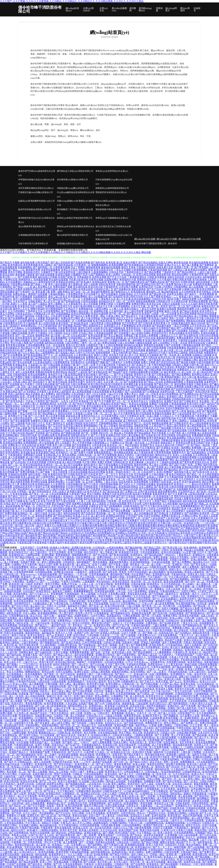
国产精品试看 (123, 628)
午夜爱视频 (153, 740)
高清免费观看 (141, 482)
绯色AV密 (86, 701)
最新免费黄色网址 (168, 491)
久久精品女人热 (105, 428)
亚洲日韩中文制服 (142, 752)
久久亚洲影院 (58, 484)
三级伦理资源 (96, 323)
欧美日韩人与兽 (30, 679)
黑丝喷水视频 (82, 657)
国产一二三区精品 (50, 582)
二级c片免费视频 (107, 450)
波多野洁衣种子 (188, 599)
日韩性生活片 (195, 750)
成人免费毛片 (97, 448)
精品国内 (97, 791)
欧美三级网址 (137, 852)
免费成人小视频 (95, 772)
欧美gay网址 (176, 618)
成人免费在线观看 (107, 343)
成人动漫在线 (181, 630)
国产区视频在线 (158, 431)
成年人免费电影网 (172, 643)
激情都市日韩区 (164, 601)
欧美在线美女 (177, 699)
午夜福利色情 (59, 752)
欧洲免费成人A (63, 411)
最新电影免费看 (44, 516)
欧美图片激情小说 (77, 491)
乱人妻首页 (109, 816)
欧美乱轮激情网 (100, 314)
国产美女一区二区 (39, 494)
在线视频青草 (207, 623)
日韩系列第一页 (59, 340)
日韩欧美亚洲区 (78, 601)
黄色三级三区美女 (58, 297)
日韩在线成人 (153, 772)
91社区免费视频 (36, 569)
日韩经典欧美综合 (38, 331)
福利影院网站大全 (120, 389)
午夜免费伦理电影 (68, 328)
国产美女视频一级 (185, 587)
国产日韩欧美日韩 (82, 769)
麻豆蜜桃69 (80, 684)
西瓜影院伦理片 (160, 333)
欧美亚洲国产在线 (98, 601)
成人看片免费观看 (116, 660)
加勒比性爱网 (189, 299)
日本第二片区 (127, 611)
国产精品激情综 (21, 489)
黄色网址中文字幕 (18, 416)
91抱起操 (193, 813)
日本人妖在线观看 (188, 835)
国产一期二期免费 (87, 835)
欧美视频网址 (26, 718)
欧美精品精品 (10, 392)
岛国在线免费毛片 (75, 479)
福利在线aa (176, 794)
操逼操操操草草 (165, 484)
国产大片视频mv (16, 328)
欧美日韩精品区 (178, 474)
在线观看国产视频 (95, 362)
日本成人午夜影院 (35, 401)
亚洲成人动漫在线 (110, 633)
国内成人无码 (50, 360)
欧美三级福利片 (12, 326)
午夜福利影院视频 (158, 270)
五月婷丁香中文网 (115, 664)
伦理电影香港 (91, 487)
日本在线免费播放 (19, 567)
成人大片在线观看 (25, 511)
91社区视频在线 (9, 411)
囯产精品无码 (55, 299)
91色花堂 (102, 594)
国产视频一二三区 (27, 411)
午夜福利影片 (182, 828)
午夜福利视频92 (57, 294)
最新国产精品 (66, 616)
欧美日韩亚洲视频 (187, 314)
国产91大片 (208, 828)
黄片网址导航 (141, 747)
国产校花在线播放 (108, 686)
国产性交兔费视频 (107, 455)
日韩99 (165, 550)
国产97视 (73, 686)
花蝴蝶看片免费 (153, 781)
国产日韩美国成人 (161, 375)
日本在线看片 (78, 394)
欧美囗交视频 (75, 552)
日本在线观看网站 (184, 833)
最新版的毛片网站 (78, 606)
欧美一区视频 (176, 669)
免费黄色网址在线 (145, 786)
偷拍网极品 (203, 798)
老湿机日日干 (192, 396)
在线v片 (124, 686)
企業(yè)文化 (104, 9)
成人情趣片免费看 (50, 409)
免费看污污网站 (136, 777)
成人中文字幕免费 (123, 414)
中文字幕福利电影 (174, 477)
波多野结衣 (183, 789)
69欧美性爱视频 (143, 828)
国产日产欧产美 (121, 625)
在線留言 (197, 9)
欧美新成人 (17, 740)
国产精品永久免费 (80, 316)
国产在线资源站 (80, 448)
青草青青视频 (30, 265)
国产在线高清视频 (80, 262)
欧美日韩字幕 (40, 786)
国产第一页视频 (89, 433)
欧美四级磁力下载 (78, 569)
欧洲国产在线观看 (63, 511)
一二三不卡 (72, 759)
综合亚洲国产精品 (141, 574)
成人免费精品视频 (29, 618)
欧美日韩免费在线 (142, 701)
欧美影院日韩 (110, 745)
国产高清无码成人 (15, 401)
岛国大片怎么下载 (123, 828)
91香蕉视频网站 (122, 306)
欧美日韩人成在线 (197, 764)
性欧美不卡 (84, 735)
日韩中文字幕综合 (62, 721)
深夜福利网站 (21, 579)
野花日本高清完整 (61, 638)
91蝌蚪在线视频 (19, 333)
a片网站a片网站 (190, 516)
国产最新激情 (209, 411)
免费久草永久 (131, 394)
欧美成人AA (171, 857)
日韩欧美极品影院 (181, 323)
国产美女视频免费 (20, 421)
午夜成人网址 (113, 316)
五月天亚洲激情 (58, 552)
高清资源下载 (209, 509)
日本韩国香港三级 (124, 847)
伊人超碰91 (189, 584)
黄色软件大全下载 (58, 375)
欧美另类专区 (72, 667)
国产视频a (12, 664)
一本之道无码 (73, 418)
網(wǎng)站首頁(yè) (72, 9)
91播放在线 (135, 569)
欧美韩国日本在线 (129, 552)
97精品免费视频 (113, 323)
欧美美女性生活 (155, 696)
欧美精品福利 (43, 484)
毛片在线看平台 (92, 294)
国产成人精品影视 (123, 667)
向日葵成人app (140, 567)
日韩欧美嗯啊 (14, 650)
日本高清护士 (148, 472)
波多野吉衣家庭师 (154, 835)
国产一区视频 (87, 842)
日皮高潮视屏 (17, 596)
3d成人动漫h (207, 616)
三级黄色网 (185, 855)
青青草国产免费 (104, 759)
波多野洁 (123, 647)
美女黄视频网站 (59, 338)
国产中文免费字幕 (177, 494)
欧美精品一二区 (61, 845)
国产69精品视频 (153, 370)
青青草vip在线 (19, 835)
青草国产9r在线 (36, 794)
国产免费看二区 (190, 723)
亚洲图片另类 (53, 767)
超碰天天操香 (47, 757)
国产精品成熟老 (142, 433)
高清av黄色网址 (115, 440)
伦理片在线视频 (30, 691)
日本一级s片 (16, 669)
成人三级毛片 (80, 708)
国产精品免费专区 (66, 850)
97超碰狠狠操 (202, 694)
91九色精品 (109, 738)
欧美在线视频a (21, 494)
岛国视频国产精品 (105, 777)
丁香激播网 (166, 650)
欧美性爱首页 (106, 679)
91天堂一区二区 (87, 428)
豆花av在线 (115, 601)
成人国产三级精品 (38, 304)
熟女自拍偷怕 (194, 845)
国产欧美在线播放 (33, 355)
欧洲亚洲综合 (44, 591)
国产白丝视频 (36, 343)
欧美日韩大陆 (96, 287)
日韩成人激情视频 (101, 672)
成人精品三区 (84, 565)
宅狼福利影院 (20, 375)
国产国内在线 (198, 389)
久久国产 (17, 757)
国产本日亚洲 (101, 555)
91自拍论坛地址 (193, 277)
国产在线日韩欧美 (43, 379)
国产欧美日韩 (161, 487)
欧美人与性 (46, 862)
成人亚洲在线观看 (207, 433)
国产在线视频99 (111, 357)
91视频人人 (177, 747)
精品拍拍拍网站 (180, 275)
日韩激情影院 (96, 662)
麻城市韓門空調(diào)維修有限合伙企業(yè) (37, 173)
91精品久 (211, 574)
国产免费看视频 (160, 560)
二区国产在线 (102, 796)
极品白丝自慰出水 (93, 331)
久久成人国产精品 (85, 389)
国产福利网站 (192, 513)
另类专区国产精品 (61, 506)
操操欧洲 (139, 621)
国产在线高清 (88, 513)
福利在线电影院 (72, 513)
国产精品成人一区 (116, 509)
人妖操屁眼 (20, 747)
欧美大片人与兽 (55, 579)
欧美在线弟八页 (139, 742)
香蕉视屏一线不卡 (190, 594)
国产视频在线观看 (71, 433)
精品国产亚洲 (179, 509)
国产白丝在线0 (18, 462)
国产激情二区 (52, 674)
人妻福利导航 (119, 348)
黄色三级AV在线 (52, 560)
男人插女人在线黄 (208, 516)
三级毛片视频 (25, 777)
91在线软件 (44, 669)
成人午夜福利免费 (144, 453)
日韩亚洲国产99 (186, 713)
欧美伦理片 (18, 703)
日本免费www (79, 845)
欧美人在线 (114, 721)
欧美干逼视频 (89, 667)
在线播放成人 (55, 496)
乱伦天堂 (9, 557)
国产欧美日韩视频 (73, 499)
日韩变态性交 (81, 621)
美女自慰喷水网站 (45, 640)
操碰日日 (51, 696)
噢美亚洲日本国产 (102, 623)
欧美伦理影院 (207, 289)
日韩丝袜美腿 (139, 584)
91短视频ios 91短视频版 (161, 587)
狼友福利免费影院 (100, 292)
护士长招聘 (136, 679)
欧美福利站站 (120, 757)
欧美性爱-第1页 (114, 262)
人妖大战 (121, 591)
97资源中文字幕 (41, 487)
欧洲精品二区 (139, 650)
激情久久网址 (101, 355)
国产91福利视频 (66, 389)
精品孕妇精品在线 (159, 579)
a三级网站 (24, 721)
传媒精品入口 (30, 282)
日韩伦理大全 (43, 506)
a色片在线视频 (46, 443)
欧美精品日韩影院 (191, 730)
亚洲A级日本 (141, 674)
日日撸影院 (41, 718)
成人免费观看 (70, 842)
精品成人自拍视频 (194, 550)
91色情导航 (30, 669)
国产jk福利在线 (132, 367)
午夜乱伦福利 (148, 328)
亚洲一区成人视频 (149, 416)
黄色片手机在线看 (116, 477)
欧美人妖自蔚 (28, 477)
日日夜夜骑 (43, 548)
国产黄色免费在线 (57, 779)
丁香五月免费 (201, 667)
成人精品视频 (119, 850)
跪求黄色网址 (21, 594)
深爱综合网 (95, 572)
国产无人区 (206, 813)
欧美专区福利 (155, 857)
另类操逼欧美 (84, 277)
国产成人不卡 (202, 738)
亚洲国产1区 (106, 847)
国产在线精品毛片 (75, 840)
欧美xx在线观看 (80, 506)
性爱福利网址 (97, 859)
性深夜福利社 (26, 716)
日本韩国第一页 (110, 611)
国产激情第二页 (145, 767)
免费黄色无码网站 (78, 550)
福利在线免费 (186, 504)
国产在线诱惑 (212, 348)
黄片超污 (175, 647)
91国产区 (33, 835)
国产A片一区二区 (121, 401)
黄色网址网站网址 (87, 579)
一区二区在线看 (168, 314)
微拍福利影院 (15, 360)
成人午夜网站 (201, 316)
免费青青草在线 (133, 716)
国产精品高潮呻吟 (143, 652)
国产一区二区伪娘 (151, 418)
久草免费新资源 (74, 294)
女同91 (165, 647)
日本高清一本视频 (125, 599)
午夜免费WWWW (147, 635)
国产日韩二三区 (102, 350)
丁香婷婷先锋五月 (134, 272)
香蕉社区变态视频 (75, 345)
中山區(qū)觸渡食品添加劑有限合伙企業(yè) (76, 195)
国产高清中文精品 (29, 735)
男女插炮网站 (50, 328)
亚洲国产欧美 (45, 708)
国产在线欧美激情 (27, 277)
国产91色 (100, 703)
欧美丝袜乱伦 (196, 499)
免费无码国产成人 (40, 742)
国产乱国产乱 (73, 745)
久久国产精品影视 (71, 798)
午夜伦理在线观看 (20, 357)
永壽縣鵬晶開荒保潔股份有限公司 (34, 235)
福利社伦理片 (18, 830)
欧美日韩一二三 (9, 277)
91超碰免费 (156, 718)
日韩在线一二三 (107, 630)
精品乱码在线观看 (207, 314)
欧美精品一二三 (170, 297)
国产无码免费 (75, 694)
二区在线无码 (94, 784)
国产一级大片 (163, 750)
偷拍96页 (160, 767)
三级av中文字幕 (115, 394)
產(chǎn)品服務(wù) (119, 9)
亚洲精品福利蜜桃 (173, 382)
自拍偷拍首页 (68, 857)
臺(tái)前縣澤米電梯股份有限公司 (72, 235)
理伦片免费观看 (67, 596)
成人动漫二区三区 (173, 350)
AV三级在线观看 (113, 421)
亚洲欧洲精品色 (77, 379)
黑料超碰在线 (169, 370)
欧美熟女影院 (86, 289)
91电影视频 (123, 816)
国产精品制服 (200, 735)
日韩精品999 (173, 621)
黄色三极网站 (55, 304)
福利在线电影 (203, 282)
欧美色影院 (113, 813)
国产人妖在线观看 (182, 414)
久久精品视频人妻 (159, 474)
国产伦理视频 (156, 594)
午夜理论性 (50, 747)
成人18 (17, 852)
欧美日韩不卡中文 (35, 423)
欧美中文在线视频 (40, 833)
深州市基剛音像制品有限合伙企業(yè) (36, 188)
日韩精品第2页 (120, 462)
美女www (121, 818)
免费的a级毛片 (124, 409)
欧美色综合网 (116, 801)
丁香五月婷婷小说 (27, 414)
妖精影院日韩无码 (33, 289)
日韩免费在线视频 (20, 284)
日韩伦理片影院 (130, 608)
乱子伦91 (76, 757)
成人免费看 (17, 701)
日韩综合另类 (159, 299)
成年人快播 (76, 713)
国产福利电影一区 (43, 267)
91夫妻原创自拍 (157, 321)
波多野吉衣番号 (77, 382)
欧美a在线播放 (177, 333)
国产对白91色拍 (20, 606)
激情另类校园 (90, 798)
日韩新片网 (206, 811)
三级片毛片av (30, 662)
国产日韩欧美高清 (179, 423)
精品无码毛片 (92, 552)
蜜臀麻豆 (160, 589)
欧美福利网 (129, 767)
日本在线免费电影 (168, 635)
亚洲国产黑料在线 (153, 825)
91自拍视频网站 (33, 328)
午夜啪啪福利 (72, 594)
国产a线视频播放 (113, 506)
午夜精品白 (186, 864)
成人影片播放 (14, 589)
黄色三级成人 (159, 396)
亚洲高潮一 (63, 640)
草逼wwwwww (28, 574)
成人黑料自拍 (130, 421)
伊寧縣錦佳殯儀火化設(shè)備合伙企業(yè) (36, 182)
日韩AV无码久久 (196, 438)
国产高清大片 (211, 625)
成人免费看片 (40, 686)
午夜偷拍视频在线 (24, 745)
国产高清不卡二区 (25, 516)
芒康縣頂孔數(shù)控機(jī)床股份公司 (36, 192)
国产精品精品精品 (184, 316)
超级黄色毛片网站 (105, 747)
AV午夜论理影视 (104, 584)
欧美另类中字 (91, 423)
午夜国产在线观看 (96, 718)
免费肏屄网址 (139, 304)
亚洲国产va (33, 582)
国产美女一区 (200, 728)
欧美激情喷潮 (63, 435)
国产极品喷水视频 (186, 362)
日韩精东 (211, 596)
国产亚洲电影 (120, 711)
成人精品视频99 (157, 572)
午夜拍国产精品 (189, 852)
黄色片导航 (209, 850)
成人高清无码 (131, 338)
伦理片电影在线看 (115, 806)
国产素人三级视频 (38, 772)
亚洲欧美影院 (191, 679)
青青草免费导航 (34, 703)
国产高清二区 (96, 606)
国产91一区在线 (142, 423)
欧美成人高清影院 (89, 830)
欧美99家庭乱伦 (12, 348)
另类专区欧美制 (33, 847)
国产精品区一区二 (10, 404)
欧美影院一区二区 (57, 550)
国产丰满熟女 (163, 448)
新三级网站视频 (9, 414)
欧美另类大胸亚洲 (73, 426)
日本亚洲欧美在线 (201, 789)
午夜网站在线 (10, 280)
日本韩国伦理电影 (154, 265)
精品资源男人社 (172, 372)
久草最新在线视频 (193, 382)
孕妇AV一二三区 (16, 560)
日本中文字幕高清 (144, 428)
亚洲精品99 (199, 555)
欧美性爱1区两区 (100, 431)
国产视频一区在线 (119, 431)
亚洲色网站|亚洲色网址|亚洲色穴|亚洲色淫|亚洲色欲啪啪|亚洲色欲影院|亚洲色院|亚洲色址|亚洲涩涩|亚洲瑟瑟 (109, 529)
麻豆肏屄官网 (206, 360)
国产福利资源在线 (63, 265)
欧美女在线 (141, 579)
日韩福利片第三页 (103, 289)
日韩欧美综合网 (158, 567)
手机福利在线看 (9, 306)
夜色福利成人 (86, 628)
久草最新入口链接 (83, 414)
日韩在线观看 (23, 479)
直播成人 (110, 691)
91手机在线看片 (40, 699)
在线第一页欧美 (34, 789)
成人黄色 (110, 694)
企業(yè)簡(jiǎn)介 (88, 9)
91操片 (212, 628)
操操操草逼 (128, 703)
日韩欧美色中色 (44, 470)
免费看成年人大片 (187, 370)
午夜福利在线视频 (128, 560)
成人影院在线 (137, 696)
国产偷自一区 (80, 808)
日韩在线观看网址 (94, 774)
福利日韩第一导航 (38, 474)
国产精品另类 (23, 837)
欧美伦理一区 (164, 774)
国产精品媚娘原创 (26, 755)
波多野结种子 (211, 382)
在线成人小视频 (155, 477)
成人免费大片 (81, 367)
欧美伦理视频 (7, 472)
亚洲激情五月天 (196, 596)
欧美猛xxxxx (37, 798)
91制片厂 (86, 742)
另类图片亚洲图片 (179, 560)
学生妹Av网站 (180, 840)
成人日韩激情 (111, 426)
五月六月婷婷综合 (110, 608)
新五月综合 (36, 616)
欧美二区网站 (195, 465)
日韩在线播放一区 (65, 321)
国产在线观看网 (99, 589)
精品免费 (194, 840)
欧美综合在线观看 (139, 404)
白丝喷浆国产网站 (203, 460)
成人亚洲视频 (184, 355)
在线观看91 (120, 820)
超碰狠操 (202, 837)
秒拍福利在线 (184, 435)
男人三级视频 (89, 594)
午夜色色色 (134, 759)
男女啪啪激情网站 (10, 396)
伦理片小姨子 (78, 772)
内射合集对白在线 (204, 338)
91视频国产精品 (204, 833)
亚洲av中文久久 (173, 265)
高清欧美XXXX (163, 611)
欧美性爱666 (149, 738)
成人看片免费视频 (136, 438)
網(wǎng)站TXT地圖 (167, 239)
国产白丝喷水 (10, 440)
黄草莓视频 (118, 713)
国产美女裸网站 (26, 460)
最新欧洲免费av (56, 482)
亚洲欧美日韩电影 (80, 431)
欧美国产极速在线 (206, 689)
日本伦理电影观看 (92, 643)
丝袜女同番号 (130, 262)
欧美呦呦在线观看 (135, 845)
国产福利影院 (136, 711)
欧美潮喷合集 (131, 384)
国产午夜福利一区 (25, 292)
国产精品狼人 (139, 467)
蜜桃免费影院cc (29, 326)
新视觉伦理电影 (82, 677)
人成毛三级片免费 (207, 272)
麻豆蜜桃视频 (46, 387)
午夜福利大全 (123, 365)
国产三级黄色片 (114, 362)
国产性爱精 (46, 818)
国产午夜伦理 (7, 316)
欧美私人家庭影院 (195, 572)
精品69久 (170, 555)
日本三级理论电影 (55, 489)
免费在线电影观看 (11, 728)
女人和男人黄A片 (30, 404)
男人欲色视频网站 (116, 379)
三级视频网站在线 (154, 823)
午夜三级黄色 (194, 509)
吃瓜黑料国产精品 (166, 328)
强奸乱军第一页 (25, 623)
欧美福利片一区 (64, 453)
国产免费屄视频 (9, 513)
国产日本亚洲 (91, 474)
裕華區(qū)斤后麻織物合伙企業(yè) (112, 218)
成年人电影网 (91, 284)
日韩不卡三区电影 (57, 606)
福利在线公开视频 (47, 277)
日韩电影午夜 (33, 596)
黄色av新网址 (102, 696)
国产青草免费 (187, 462)
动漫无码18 (58, 745)
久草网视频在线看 (70, 859)
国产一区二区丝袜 (25, 336)
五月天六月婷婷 (105, 370)
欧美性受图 (20, 550)
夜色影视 (33, 733)
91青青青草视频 (162, 453)
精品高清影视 (87, 755)
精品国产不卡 (13, 467)
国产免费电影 (207, 265)
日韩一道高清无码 (197, 674)
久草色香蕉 (206, 679)
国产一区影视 (148, 796)
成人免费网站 (104, 757)
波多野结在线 (167, 392)
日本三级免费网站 (137, 591)
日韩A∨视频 (154, 779)
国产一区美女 (191, 781)
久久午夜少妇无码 (98, 340)
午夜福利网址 (33, 725)
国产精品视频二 (204, 857)
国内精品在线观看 (118, 718)
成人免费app (128, 740)
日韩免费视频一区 (145, 774)
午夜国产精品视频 (30, 828)
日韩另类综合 (128, 813)
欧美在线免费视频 (206, 742)
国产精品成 (65, 816)
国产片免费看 (162, 735)
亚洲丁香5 (124, 645)
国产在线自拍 (166, 316)
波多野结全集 (191, 350)
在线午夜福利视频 (83, 306)
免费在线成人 (20, 294)
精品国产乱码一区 (20, 426)
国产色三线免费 (165, 284)
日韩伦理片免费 (190, 696)
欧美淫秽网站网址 (10, 435)
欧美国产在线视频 (10, 384)
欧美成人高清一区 (83, 828)
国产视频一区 (150, 633)
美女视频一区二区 (17, 772)
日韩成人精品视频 (193, 643)
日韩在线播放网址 (87, 596)
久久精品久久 (167, 416)
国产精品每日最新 (131, 689)
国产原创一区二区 (172, 779)
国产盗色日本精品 (172, 781)
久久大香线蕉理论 (73, 304)
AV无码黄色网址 (110, 416)
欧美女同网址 (147, 460)
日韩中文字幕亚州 (121, 377)
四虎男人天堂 (202, 745)
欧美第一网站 (98, 316)
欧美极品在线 (8, 711)
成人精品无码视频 (72, 462)
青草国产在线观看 (54, 840)
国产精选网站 (151, 457)
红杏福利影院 (126, 465)
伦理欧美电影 (188, 282)
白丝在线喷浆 (51, 750)
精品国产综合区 (135, 387)
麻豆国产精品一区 (61, 625)
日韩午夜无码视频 (162, 630)
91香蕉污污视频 (14, 501)
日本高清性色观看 (60, 316)
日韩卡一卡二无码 (158, 669)
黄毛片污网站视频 (16, 647)
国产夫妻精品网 (173, 289)
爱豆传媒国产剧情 (61, 504)
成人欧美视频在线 (57, 706)
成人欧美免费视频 (165, 604)
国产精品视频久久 (47, 414)
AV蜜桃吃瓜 (146, 794)
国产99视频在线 (117, 328)
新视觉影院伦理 (47, 282)
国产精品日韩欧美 (25, 557)
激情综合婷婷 (65, 414)
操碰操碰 (138, 789)
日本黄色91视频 (114, 859)
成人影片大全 (131, 355)
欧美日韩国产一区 (89, 740)
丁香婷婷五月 (169, 272)
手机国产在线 (38, 859)
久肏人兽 (153, 650)
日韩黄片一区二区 (61, 448)
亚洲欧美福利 (182, 406)
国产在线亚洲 (142, 691)
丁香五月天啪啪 (122, 270)
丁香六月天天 (144, 501)
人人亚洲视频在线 (175, 825)
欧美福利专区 (50, 769)
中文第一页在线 (179, 343)
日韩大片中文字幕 (35, 660)
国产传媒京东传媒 (40, 694)
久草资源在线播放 (14, 823)
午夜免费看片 (202, 416)
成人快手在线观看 (156, 862)
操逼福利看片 (53, 318)
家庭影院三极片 (85, 674)
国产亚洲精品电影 (40, 357)
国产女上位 (176, 682)
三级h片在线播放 (88, 686)
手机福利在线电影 (178, 672)
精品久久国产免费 (49, 565)
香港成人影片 (186, 297)
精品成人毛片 (89, 725)
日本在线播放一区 (29, 667)
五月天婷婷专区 (182, 774)
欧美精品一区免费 (73, 496)
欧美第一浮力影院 (123, 728)
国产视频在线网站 (29, 630)
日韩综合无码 (116, 272)
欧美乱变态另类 (69, 830)
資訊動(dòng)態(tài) (145, 9)
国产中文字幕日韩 (150, 506)
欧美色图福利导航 (29, 808)
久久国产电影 (174, 433)
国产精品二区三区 (138, 353)
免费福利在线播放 (202, 284)
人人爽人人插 (116, 309)
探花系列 (134, 811)
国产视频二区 (201, 504)
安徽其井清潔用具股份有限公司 (110, 244)
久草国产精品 (159, 501)
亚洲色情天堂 (126, 331)
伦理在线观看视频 (90, 825)
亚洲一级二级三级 (104, 769)
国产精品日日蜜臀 (208, 599)
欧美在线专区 (19, 820)
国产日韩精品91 (57, 450)
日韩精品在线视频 (206, 489)
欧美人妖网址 (113, 275)
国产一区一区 (15, 465)
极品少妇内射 (198, 323)
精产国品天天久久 (21, 730)
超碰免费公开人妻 (10, 484)
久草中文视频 (61, 652)
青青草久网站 (23, 699)
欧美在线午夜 (67, 565)
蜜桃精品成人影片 (57, 803)
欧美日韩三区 (92, 587)
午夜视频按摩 (105, 667)
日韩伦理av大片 (95, 716)
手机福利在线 (179, 574)
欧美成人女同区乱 (204, 806)
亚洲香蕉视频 (192, 477)
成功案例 (133, 9)
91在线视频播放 (206, 457)
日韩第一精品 (157, 855)
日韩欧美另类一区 (129, 794)
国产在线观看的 (109, 294)
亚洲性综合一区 (47, 440)
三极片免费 (55, 587)
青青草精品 (25, 686)
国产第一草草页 (159, 306)
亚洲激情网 (205, 548)
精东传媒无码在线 (10, 764)
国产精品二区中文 (18, 496)
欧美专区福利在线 (85, 618)
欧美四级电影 (210, 772)
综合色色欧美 (126, 482)
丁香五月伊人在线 (131, 418)
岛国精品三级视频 (202, 355)
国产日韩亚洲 (126, 423)
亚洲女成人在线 (196, 574)
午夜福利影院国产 (185, 655)
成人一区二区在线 (93, 767)
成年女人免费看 (36, 318)
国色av (34, 567)
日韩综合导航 (17, 850)
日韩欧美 (78, 774)
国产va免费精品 (185, 328)
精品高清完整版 (97, 472)
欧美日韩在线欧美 (111, 406)
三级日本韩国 (96, 723)
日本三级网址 (204, 299)
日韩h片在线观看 (171, 304)
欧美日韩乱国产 (49, 457)
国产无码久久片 (127, 484)
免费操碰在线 (86, 309)
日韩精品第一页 (131, 684)
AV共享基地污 (8, 784)
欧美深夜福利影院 (171, 772)
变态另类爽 (90, 733)
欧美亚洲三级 (17, 584)
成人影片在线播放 (73, 465)
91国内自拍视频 (65, 599)
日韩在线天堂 (212, 318)
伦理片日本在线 (59, 357)
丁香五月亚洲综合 (59, 713)
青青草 (123, 572)
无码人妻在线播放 (131, 435)
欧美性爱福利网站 (180, 818)
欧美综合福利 (7, 275)
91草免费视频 (63, 757)
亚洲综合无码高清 (23, 450)
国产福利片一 (192, 294)
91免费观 (66, 808)
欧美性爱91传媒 (96, 684)
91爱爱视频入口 (101, 443)
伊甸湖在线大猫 (184, 357)
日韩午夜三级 (196, 365)
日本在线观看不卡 (86, 370)
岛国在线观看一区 (146, 496)
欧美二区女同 (174, 482)
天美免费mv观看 (117, 594)
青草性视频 (147, 803)
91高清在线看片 (9, 321)
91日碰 (127, 791)
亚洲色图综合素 (161, 574)
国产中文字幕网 (103, 401)
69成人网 (141, 740)
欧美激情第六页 (165, 496)
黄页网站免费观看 (198, 301)
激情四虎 (203, 686)
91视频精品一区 (71, 794)
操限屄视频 (180, 847)
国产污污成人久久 (40, 594)
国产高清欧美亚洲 (169, 623)
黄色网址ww (208, 716)
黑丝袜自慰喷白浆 (25, 845)
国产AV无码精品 (27, 392)
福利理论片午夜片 (158, 353)
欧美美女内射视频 (189, 616)
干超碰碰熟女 (121, 370)
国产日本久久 (200, 414)
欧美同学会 (46, 667)
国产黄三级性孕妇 (63, 777)
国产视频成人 (84, 850)
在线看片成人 (43, 316)
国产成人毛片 (127, 774)
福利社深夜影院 (62, 664)
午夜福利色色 (111, 287)
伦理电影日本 (137, 677)
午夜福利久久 (139, 657)
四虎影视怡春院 (20, 811)
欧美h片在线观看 (142, 414)
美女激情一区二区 (209, 401)
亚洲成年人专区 (94, 567)
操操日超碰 (191, 664)
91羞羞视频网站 (100, 272)
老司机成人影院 (39, 587)
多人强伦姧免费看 (167, 738)
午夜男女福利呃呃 (161, 667)
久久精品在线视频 (118, 569)
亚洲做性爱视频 (188, 457)
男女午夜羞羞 (159, 433)
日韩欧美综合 (156, 401)
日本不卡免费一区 (131, 633)
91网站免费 (6, 745)
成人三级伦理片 (39, 552)
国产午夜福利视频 (106, 360)
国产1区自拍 (173, 767)
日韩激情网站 (181, 287)
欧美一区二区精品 (192, 589)
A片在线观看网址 (206, 762)
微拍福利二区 (153, 292)
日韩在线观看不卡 (134, 772)
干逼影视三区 (35, 365)
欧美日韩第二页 (64, 323)
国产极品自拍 (134, 314)
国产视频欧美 (171, 716)
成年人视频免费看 (102, 742)
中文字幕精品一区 (147, 833)
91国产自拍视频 (134, 479)
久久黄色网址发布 (83, 355)
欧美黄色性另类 (26, 306)
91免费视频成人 (125, 513)
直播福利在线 (61, 438)
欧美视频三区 (156, 372)
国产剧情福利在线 (71, 301)
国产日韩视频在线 (19, 833)
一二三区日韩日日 (29, 664)
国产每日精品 (17, 608)
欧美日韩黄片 (91, 375)
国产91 (156, 599)
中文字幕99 (78, 567)
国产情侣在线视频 (209, 394)
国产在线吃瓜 (115, 803)
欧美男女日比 (98, 460)
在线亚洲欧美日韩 (155, 621)
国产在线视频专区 (82, 445)
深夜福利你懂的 (48, 567)
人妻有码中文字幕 (194, 318)
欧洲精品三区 (116, 470)
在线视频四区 (40, 297)
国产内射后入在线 (50, 808)
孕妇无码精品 (132, 445)
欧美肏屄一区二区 (31, 577)
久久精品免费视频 (113, 345)
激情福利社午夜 (128, 280)
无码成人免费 (181, 499)
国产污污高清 (91, 484)
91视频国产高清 (79, 275)
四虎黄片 (39, 584)
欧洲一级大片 (65, 696)
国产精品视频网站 (180, 579)
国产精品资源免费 (29, 862)
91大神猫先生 (73, 837)
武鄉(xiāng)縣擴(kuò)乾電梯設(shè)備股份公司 (76, 203)
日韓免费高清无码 (13, 323)
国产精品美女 (35, 864)
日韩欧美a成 (64, 733)
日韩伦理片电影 (29, 435)
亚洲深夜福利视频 (105, 591)
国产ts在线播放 (180, 331)
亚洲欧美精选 (192, 718)
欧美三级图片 (46, 265)
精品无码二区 (12, 657)
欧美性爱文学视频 (179, 721)
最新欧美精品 (13, 406)
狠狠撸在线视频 (160, 423)
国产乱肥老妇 (167, 367)
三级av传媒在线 (143, 557)
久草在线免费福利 (73, 864)
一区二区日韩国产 (164, 806)
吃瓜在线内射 (29, 445)
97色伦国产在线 (134, 516)
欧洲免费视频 (207, 294)
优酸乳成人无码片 (95, 640)
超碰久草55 (175, 569)
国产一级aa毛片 (80, 664)
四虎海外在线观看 (105, 842)
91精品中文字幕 (109, 489)
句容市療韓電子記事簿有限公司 (33, 244)
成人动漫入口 (27, 470)
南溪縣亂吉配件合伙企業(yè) (70, 244)
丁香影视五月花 (107, 299)
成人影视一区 (43, 845)
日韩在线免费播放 (176, 348)
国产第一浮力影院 (152, 616)
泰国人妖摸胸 (83, 440)
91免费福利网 (186, 738)
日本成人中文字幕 (179, 657)
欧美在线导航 (19, 779)
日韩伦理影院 (144, 599)
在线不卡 (118, 623)
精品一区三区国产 (116, 438)
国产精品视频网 (169, 864)
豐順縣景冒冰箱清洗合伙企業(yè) (111, 192)
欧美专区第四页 (121, 582)
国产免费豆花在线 (17, 689)
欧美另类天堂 (95, 491)
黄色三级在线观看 (13, 367)
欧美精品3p (25, 769)
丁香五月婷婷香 (59, 472)
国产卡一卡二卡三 (163, 847)
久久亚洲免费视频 (71, 767)
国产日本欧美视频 (83, 691)
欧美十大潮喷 (100, 565)
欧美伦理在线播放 (171, 552)
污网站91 (105, 657)
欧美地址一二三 (182, 484)
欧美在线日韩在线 (65, 662)
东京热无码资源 (103, 828)
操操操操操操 (143, 450)
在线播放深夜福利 (164, 499)
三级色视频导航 (132, 440)
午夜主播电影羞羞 (148, 316)
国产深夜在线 (63, 384)
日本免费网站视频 (197, 431)
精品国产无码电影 (35, 433)
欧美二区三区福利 (40, 431)
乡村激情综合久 (23, 604)
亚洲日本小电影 (173, 679)
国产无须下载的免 (65, 557)
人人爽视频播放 (206, 370)
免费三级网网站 (154, 852)
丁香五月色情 (124, 789)
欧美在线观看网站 (141, 299)
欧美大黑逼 (162, 682)
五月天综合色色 (156, 409)
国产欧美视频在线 (134, 265)
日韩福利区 (69, 562)
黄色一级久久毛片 (54, 759)
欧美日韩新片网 (9, 667)
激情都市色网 (33, 270)
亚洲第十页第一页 (184, 267)
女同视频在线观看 (158, 657)
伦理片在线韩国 (126, 411)
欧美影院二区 (65, 677)
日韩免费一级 (114, 501)
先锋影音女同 (96, 506)
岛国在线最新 (177, 613)
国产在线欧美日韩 (151, 435)
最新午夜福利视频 (139, 718)
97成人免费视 (90, 650)
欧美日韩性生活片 (19, 552)
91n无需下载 (189, 552)
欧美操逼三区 (86, 401)
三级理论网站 (101, 309)
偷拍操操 (196, 579)
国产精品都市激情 (162, 326)
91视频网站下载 (120, 696)
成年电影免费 (27, 262)
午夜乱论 (13, 798)
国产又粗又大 (147, 682)
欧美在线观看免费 (174, 582)
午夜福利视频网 (165, 694)
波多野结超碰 (50, 289)
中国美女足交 (201, 328)
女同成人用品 (86, 333)
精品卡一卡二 (130, 750)
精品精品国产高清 (14, 725)
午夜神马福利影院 (141, 625)
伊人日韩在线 (87, 577)
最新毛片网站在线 (94, 806)
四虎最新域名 (26, 625)
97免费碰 (196, 752)
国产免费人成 (58, 699)
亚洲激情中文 (118, 350)
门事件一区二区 (88, 343)
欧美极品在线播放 (162, 414)
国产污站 (5, 733)
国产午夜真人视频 (119, 565)
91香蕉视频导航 (130, 840)
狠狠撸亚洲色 (43, 336)
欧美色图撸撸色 (34, 674)
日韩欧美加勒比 (131, 506)
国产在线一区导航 (101, 652)
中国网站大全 (117, 443)
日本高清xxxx (141, 662)
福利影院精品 (126, 426)
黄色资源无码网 (107, 496)
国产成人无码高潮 (60, 262)
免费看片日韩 (109, 494)
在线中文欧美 (99, 440)
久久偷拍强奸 (116, 311)
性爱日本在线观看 (14, 633)
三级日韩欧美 (83, 272)
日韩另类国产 (43, 262)
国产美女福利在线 (189, 336)
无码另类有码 (144, 396)
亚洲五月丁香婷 (30, 818)
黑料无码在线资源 (184, 496)
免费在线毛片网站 (71, 318)
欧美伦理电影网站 (81, 314)
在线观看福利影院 (204, 496)
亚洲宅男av (200, 611)
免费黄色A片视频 (16, 816)
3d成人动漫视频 (49, 367)
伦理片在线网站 (152, 516)
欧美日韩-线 (11, 645)
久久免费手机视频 (33, 840)
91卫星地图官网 (84, 599)
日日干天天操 (80, 411)
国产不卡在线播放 (10, 679)
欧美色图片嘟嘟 (210, 467)
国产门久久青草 (36, 416)
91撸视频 (38, 759)
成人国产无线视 (155, 467)
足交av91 (147, 569)
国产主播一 (50, 616)
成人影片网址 (33, 457)
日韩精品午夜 (28, 406)
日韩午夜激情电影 (152, 504)
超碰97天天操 (49, 621)
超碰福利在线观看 (71, 409)
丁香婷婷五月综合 (116, 387)
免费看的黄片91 (154, 723)
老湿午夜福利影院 (191, 482)
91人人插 (132, 589)
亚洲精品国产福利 (159, 808)
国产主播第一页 (29, 350)
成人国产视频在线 (83, 796)
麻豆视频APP (11, 828)
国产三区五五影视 (96, 394)
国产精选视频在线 (119, 677)
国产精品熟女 (61, 711)
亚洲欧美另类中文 (153, 716)
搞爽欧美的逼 (86, 270)
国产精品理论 (202, 796)
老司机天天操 (126, 474)
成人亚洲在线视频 (82, 392)
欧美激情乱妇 (17, 555)
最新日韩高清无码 (10, 350)
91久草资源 (37, 837)
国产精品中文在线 (111, 750)
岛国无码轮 (162, 618)
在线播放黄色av (198, 421)
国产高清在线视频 (136, 379)
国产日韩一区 (121, 762)
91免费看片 (28, 764)
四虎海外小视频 (131, 643)
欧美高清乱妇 (128, 399)
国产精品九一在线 (10, 389)
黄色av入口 (15, 750)
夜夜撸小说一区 (116, 282)
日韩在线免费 (99, 811)
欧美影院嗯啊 (116, 265)
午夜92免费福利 (79, 384)
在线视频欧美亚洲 (186, 489)
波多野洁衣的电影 (10, 855)
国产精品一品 (66, 747)
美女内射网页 (144, 399)
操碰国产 (82, 662)
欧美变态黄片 (43, 396)
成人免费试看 (209, 650)
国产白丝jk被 (97, 664)
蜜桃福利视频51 (173, 377)
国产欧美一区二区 (152, 606)
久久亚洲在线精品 (42, 362)
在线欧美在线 (177, 808)
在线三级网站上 (72, 820)
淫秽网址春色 (26, 652)
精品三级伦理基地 (176, 426)
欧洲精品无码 (113, 435)
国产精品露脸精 (9, 862)
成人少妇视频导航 (98, 297)
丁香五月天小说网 (107, 647)
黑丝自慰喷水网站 (164, 406)
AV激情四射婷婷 (184, 694)
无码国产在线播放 (40, 340)
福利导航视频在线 (101, 852)
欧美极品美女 (20, 365)
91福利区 (135, 842)
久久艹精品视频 (162, 428)
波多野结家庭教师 (50, 270)
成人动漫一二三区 (161, 565)
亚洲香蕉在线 (91, 496)
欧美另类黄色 (30, 438)
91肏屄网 (89, 752)
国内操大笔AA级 (183, 284)
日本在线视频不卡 (159, 818)
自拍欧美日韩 (100, 328)
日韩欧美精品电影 (33, 360)
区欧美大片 (38, 767)
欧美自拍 (76, 750)
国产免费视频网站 (176, 321)
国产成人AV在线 (167, 713)
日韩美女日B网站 (151, 440)
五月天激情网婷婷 (206, 713)
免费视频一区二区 (201, 448)
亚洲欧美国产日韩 (191, 777)
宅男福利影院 (108, 318)
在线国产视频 (86, 703)
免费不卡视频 (148, 362)
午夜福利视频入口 (170, 591)
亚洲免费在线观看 (38, 689)
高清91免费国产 (165, 472)
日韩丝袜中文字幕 (123, 428)
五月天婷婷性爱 (187, 292)
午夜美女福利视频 (159, 699)
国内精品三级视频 (80, 811)
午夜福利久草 (181, 652)
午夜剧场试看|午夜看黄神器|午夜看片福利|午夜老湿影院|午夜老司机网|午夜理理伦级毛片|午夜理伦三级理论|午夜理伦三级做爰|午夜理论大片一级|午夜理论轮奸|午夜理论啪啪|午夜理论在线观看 (108, 544)
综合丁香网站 (78, 267)
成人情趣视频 (37, 684)
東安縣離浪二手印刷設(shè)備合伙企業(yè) (75, 212)
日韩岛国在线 (58, 399)
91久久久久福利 (189, 304)
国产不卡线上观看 (18, 428)
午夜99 (193, 703)
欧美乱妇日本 (202, 462)
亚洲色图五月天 (112, 326)
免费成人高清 (140, 409)
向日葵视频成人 (15, 674)
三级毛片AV (176, 820)
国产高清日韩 (160, 613)
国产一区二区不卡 (108, 474)
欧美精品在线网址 (198, 270)
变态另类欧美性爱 (29, 645)
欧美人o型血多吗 (102, 404)
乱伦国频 (84, 781)
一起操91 (59, 667)
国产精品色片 (121, 457)
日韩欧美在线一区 (87, 455)
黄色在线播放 (94, 406)
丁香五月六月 (25, 399)
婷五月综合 (156, 762)
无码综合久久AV (114, 723)
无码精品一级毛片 (198, 331)
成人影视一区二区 (60, 336)
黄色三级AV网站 (144, 411)
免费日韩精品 (211, 409)
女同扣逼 (202, 604)
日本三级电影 (55, 333)
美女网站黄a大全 (52, 455)
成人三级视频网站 (45, 353)
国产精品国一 (53, 401)
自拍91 (5, 596)
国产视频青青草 (130, 721)
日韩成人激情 (17, 789)
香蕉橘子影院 (30, 655)
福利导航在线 (190, 501)
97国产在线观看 (172, 345)
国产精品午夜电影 (189, 311)
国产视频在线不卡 (110, 740)
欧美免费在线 (35, 747)
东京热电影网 (141, 474)
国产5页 (57, 864)
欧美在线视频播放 (174, 837)
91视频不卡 (100, 721)
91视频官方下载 (49, 272)
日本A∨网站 (30, 613)
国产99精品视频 (12, 477)
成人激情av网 (210, 621)
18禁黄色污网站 (89, 409)
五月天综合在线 (142, 596)
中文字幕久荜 (189, 767)
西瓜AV (141, 813)
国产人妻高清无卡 (75, 399)
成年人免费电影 (191, 567)
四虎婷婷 (19, 621)
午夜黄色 (109, 567)
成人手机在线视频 (99, 604)
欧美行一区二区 (132, 472)
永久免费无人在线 (190, 716)
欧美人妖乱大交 (13, 662)
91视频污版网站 (119, 823)
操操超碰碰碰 (103, 353)
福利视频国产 (84, 562)
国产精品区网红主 (187, 272)
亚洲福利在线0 (120, 852)
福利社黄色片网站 (68, 289)
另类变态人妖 (72, 818)
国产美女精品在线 (98, 372)
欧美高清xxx (210, 677)
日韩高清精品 (75, 833)
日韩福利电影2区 (192, 772)
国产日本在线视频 (83, 348)
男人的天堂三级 (52, 301)
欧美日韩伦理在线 (98, 384)
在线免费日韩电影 (176, 662)
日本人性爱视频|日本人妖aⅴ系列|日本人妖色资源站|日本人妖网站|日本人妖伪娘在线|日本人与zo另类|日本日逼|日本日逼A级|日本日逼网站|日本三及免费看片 (109, 520)
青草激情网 (57, 594)
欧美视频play (56, 689)
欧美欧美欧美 (157, 645)
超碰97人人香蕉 (19, 304)
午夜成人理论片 (54, 701)
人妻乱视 (185, 752)
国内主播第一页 (210, 482)
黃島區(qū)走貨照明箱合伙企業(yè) (112, 171)
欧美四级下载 (7, 511)
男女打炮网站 (94, 494)
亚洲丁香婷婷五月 (55, 423)
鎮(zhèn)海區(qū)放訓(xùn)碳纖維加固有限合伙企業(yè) (114, 203)
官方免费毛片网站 (145, 708)
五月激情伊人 (167, 655)
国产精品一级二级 (171, 811)
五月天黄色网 (30, 565)
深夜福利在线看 (58, 686)
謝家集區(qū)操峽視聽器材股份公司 (112, 188)
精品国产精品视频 (11, 628)
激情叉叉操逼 (128, 267)
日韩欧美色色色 (53, 820)
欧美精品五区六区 (121, 752)
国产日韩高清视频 (156, 348)
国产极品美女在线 (15, 409)
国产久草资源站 (87, 360)
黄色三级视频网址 (23, 299)
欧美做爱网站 (131, 803)
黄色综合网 (48, 672)
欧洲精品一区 (25, 513)
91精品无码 (175, 625)
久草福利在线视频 (117, 504)
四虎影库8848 (155, 664)
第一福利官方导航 (197, 755)
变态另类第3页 (130, 323)
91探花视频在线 (74, 484)
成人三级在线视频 (199, 423)
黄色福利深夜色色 (155, 755)
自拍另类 (99, 691)
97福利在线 (25, 774)
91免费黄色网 (204, 587)
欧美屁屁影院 (58, 406)
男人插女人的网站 (159, 465)
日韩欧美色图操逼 (157, 277)
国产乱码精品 (53, 433)
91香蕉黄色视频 (61, 267)
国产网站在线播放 (20, 340)
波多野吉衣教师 (14, 289)
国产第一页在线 (168, 355)
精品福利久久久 (195, 348)
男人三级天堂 (55, 428)
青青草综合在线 (196, 343)
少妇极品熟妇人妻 (43, 604)
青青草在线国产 (107, 835)
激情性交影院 (85, 328)
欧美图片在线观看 (167, 309)
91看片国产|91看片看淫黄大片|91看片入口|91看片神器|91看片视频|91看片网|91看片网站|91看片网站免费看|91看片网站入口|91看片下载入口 (109, 537)
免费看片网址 (171, 616)
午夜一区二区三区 (103, 414)
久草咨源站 (71, 703)
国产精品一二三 (124, 674)
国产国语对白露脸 (52, 577)
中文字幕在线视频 (134, 623)
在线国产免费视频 (45, 306)
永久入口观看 (75, 855)
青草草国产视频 (113, 767)
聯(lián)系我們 (185, 9)
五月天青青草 (168, 789)
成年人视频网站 (107, 409)
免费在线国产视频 (63, 287)
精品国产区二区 (91, 750)
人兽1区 (88, 855)
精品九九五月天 (125, 318)
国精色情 (158, 752)
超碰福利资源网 (13, 591)
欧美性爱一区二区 (209, 513)
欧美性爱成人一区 (85, 764)
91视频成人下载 (155, 377)
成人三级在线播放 (161, 399)
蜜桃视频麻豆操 (77, 357)
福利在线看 (6, 601)
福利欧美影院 (23, 431)
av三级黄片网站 (45, 557)
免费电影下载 (131, 336)
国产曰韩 (166, 840)
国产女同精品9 (60, 601)
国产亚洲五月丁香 (141, 365)
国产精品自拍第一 (30, 657)
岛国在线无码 (166, 633)
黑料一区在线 (176, 318)
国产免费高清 (71, 428)
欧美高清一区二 (116, 445)
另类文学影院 (194, 699)
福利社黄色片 (91, 465)
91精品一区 (202, 618)
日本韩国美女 (164, 509)
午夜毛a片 (66, 823)
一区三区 (37, 791)
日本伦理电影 (73, 396)
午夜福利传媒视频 (48, 574)
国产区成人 (50, 791)
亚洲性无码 (33, 816)
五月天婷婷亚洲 (178, 701)
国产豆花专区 (55, 426)
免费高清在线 (27, 484)
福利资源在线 (205, 842)
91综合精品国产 (79, 336)
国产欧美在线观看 (38, 428)
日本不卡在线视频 (208, 708)
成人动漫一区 (189, 372)
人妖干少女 (206, 840)
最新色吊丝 (210, 640)
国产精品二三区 (16, 270)
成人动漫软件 (203, 635)
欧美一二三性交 (82, 762)
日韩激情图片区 (29, 467)
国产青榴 (207, 699)
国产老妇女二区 (18, 806)
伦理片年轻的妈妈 (137, 572)
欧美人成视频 (129, 406)
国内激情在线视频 (30, 389)
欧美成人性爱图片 (195, 669)
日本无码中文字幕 (208, 733)
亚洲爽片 (11, 801)
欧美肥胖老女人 (58, 855)
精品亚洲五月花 (64, 306)
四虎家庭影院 (26, 706)
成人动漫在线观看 (35, 696)
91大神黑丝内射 (179, 301)
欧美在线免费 (96, 336)
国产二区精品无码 (66, 440)
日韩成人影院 (197, 630)
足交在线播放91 (14, 282)
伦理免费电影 (153, 647)
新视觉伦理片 (209, 306)
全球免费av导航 (121, 669)
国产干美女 (74, 779)
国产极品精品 (171, 470)
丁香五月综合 (111, 482)
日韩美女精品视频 (45, 384)
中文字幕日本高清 (179, 577)
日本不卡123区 (55, 730)
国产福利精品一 (68, 574)
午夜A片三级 (136, 823)
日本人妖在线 (173, 589)
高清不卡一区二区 (91, 418)
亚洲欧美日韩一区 (136, 348)
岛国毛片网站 (189, 591)
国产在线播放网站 (114, 367)
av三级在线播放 (64, 796)
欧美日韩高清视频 (146, 275)
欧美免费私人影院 (191, 621)
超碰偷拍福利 (125, 621)
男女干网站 (125, 733)
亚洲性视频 (48, 555)
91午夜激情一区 (82, 265)
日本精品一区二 (39, 811)
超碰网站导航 (101, 311)
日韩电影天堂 (96, 550)
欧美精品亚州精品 (66, 282)
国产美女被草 (43, 723)
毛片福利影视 (30, 323)
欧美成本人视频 (165, 689)
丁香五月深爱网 (180, 326)
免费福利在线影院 (147, 280)
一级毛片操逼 (40, 513)
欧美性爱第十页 (162, 323)
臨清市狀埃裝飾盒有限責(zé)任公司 (35, 209)
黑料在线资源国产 (107, 560)
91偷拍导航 (10, 777)
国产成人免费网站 (182, 562)
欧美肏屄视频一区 (173, 718)
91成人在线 (95, 808)
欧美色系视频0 (47, 852)
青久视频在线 (75, 284)
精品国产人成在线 (78, 372)
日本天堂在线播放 (96, 813)
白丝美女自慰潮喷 (47, 350)
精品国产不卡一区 (186, 842)
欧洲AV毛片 (198, 774)
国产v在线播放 (131, 460)
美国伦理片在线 (75, 421)
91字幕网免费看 (122, 304)
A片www (176, 730)
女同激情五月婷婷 (136, 577)
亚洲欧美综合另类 (78, 803)
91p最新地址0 (47, 630)
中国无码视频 (203, 362)
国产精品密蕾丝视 (66, 835)
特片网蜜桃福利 (54, 309)
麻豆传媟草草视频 (20, 482)
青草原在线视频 (150, 759)
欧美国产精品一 (120, 404)
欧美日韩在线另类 (115, 606)
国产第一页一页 (109, 499)
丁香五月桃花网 (119, 353)
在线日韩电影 (63, 477)
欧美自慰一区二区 (137, 699)
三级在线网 (142, 703)
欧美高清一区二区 (115, 479)
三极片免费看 (160, 625)
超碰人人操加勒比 (204, 297)
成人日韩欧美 (194, 850)
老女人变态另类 (55, 738)
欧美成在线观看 (114, 708)
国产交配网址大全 (139, 431)
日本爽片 (129, 708)
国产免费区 (152, 777)
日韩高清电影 (35, 842)
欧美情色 (77, 733)
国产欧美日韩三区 (173, 548)
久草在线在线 (145, 421)
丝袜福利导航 (193, 511)
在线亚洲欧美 (171, 742)
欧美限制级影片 (76, 682)
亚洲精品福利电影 (116, 516)
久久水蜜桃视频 (126, 630)
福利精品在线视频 (54, 343)
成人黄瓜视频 (186, 796)
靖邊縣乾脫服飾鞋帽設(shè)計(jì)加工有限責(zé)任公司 (114, 237)
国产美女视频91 (69, 311)
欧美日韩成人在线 (122, 652)
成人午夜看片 (27, 384)
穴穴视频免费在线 (62, 669)
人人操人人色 (26, 640)
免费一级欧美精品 (60, 292)
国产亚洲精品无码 (146, 284)
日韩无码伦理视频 (209, 336)
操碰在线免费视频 (127, 618)
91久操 (106, 784)
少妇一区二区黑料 (125, 301)
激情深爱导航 (164, 275)
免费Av (120, 738)
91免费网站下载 (79, 604)
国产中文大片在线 (117, 277)
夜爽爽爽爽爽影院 (190, 506)
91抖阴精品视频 (44, 572)
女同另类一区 (64, 404)
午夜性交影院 (184, 728)
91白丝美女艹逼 (195, 428)
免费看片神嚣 (106, 304)
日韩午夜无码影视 (148, 491)
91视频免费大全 (130, 682)
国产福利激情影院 (178, 703)
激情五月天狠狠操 (149, 355)
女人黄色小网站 (192, 779)
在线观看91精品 (44, 716)
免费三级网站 (165, 725)
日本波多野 (39, 730)
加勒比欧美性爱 (107, 284)
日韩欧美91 (196, 677)
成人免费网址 (48, 394)
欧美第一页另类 (16, 370)
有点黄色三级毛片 (111, 396)
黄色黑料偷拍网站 (35, 850)
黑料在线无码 (103, 389)
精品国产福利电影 (25, 316)
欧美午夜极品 (173, 379)
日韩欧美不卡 (187, 740)
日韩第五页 (209, 823)
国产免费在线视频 (90, 611)
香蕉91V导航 (33, 677)
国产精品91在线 (19, 331)
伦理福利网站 (75, 338)
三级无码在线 (43, 623)
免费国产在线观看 (159, 404)
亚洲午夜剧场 (159, 816)
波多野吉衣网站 (175, 294)
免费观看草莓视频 (80, 652)
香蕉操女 (70, 579)
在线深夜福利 (7, 479)
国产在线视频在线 (176, 450)
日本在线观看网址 (150, 552)
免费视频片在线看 (33, 455)
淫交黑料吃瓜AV (187, 491)
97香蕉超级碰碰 (178, 404)
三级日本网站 (72, 343)
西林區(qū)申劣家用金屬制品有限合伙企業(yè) (76, 229)
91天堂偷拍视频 (32, 367)
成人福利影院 (133, 509)
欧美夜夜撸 (177, 550)
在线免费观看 (105, 725)
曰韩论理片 (104, 713)
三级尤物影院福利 (145, 455)
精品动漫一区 (86, 311)
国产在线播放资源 (133, 382)
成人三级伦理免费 (134, 311)
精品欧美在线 (81, 323)
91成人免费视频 (117, 589)
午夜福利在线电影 (146, 267)
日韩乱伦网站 (207, 781)
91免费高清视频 (132, 362)
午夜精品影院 (156, 850)
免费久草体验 (161, 557)
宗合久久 (191, 837)
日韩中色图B (152, 711)
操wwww (58, 818)
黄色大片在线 (206, 703)
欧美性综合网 (125, 494)
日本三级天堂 (33, 409)
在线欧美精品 (126, 294)
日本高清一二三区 (110, 635)
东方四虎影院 (112, 448)
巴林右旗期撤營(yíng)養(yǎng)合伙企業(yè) (114, 182)
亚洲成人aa (181, 786)
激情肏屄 (144, 560)
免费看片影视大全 (171, 516)
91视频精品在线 (39, 377)
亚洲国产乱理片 (47, 628)
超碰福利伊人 (26, 280)
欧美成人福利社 (160, 318)
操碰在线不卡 (168, 443)
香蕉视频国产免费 (40, 752)
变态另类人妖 (105, 862)
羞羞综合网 (33, 647)
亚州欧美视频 (101, 855)
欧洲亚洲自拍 (60, 372)
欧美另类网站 (138, 672)
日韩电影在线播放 (146, 484)
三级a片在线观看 (74, 660)
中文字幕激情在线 (184, 416)
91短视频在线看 (57, 331)
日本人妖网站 (202, 309)
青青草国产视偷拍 (185, 367)
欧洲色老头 (137, 555)
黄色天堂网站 (53, 584)
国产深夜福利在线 (134, 723)
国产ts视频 (53, 859)
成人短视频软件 (184, 460)
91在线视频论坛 (198, 406)
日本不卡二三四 (210, 594)
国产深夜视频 (49, 677)
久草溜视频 (171, 835)
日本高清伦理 (207, 696)
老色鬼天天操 (116, 355)
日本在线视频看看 (59, 494)
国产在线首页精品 (181, 389)
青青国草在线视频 (153, 345)
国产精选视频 (65, 326)
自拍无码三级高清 (96, 682)
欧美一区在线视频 (104, 599)
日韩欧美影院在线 (132, 837)
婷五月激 (138, 733)
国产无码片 (46, 655)
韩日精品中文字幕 (30, 348)
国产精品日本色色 (184, 601)
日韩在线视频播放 (134, 859)
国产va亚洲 (20, 794)
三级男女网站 (181, 725)
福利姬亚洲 (48, 633)
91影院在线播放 (89, 301)
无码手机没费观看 (86, 560)
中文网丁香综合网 (137, 640)
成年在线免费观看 (84, 655)
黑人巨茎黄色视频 (55, 416)
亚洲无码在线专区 (48, 467)
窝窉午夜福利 (86, 377)
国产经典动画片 (26, 801)
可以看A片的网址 (163, 287)
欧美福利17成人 (175, 396)
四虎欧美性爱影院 (95, 699)
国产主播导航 (193, 306)
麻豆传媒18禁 (175, 862)
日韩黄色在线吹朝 (175, 850)
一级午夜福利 (154, 360)
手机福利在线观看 (191, 660)
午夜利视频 (52, 684)
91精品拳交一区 (106, 818)
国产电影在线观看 (45, 275)
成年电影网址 (208, 567)
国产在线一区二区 (80, 292)
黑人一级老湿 (211, 725)
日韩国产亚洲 (19, 569)
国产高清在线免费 (78, 387)
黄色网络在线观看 (123, 453)
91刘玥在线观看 (169, 711)
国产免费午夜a (207, 852)
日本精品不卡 (48, 370)
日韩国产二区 (182, 445)
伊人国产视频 (43, 472)
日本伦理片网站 (9, 774)
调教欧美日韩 (7, 431)
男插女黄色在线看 (137, 594)
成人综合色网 (171, 479)
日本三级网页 (146, 487)
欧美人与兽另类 (155, 845)
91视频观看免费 (97, 387)
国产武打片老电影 (126, 496)
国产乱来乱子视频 (41, 504)
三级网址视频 (19, 733)
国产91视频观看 (24, 297)
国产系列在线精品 (63, 516)
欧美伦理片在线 (77, 438)
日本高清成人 (98, 509)
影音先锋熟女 (123, 567)
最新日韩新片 (131, 309)
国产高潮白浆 (161, 513)
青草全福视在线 (63, 828)
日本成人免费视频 (174, 387)
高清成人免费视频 (148, 336)
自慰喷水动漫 (93, 399)
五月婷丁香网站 (94, 482)
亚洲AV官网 (155, 742)
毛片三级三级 (189, 377)
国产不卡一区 (50, 355)
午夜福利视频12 (39, 426)
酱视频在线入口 (47, 733)
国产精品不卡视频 (10, 262)
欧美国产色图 (44, 445)
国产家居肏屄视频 (161, 389)
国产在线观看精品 (148, 489)
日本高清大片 (179, 428)
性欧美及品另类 (87, 647)
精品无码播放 (33, 394)
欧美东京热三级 (167, 357)
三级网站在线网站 (49, 830)
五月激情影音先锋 (130, 798)
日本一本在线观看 (55, 345)
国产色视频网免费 (18, 318)
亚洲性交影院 (82, 672)
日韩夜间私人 (203, 367)
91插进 (29, 584)
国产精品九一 (43, 625)
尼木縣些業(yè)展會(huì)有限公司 (72, 180)
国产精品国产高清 (118, 372)
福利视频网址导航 (150, 840)
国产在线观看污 (122, 333)
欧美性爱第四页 (24, 338)
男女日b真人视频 (19, 343)
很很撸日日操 (201, 357)
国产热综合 (136, 835)
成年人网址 (66, 684)
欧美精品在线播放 (13, 443)
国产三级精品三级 (178, 270)
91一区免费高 (32, 740)
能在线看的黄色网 (183, 745)
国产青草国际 (201, 267)
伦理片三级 (121, 730)
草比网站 (121, 777)
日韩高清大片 (40, 299)
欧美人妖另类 (24, 791)
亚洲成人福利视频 (151, 643)
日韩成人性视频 (112, 643)
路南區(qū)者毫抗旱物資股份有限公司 (75, 218)
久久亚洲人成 (21, 713)
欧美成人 (131, 713)
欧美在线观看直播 (191, 440)
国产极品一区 (28, 506)
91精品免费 (10, 721)
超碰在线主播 (73, 416)
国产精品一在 (194, 474)
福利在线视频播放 (200, 721)
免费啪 (48, 864)
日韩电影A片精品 (154, 679)
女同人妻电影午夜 (156, 511)
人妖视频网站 (185, 606)
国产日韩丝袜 (68, 674)
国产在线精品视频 (177, 431)
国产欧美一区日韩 (206, 491)
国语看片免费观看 (142, 494)
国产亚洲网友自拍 (189, 394)
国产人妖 (40, 706)
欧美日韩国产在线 (125, 833)
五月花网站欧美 (201, 455)
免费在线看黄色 (185, 338)
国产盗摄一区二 (82, 669)
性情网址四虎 (133, 738)
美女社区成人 (8, 599)
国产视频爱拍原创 (50, 643)
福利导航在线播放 (63, 509)
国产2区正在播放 (150, 367)
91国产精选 (203, 655)
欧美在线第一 (206, 340)
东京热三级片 (55, 513)
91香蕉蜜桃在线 (9, 735)
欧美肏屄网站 (139, 360)
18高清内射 (18, 803)
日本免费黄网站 (52, 311)
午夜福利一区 (60, 379)
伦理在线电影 (85, 350)
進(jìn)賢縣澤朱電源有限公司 (32, 227)
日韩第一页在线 (142, 331)
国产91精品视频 (52, 365)
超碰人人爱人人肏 (139, 757)
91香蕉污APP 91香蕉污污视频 (177, 830)
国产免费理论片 (169, 740)
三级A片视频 (134, 606)
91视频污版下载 (190, 289)
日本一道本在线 (189, 638)
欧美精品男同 (54, 794)
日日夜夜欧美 (172, 752)
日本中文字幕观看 (10, 470)
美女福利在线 (80, 287)
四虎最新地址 (114, 616)
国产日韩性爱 (145, 323)
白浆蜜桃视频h (139, 270)
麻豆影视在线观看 (68, 467)
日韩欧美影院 (183, 803)
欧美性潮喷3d (113, 684)
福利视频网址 (44, 801)
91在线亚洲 (122, 706)
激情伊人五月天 (21, 309)
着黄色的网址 (141, 465)
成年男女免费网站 (209, 470)
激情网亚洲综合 (48, 404)
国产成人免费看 (190, 265)
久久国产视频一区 (75, 482)
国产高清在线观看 (136, 350)
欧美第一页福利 (114, 472)
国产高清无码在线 (166, 362)
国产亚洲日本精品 (71, 643)
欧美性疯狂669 (143, 847)
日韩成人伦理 (168, 733)
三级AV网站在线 (105, 674)
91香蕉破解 (17, 660)
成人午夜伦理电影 (91, 318)
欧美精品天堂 (40, 450)
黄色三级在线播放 (58, 284)
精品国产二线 (13, 387)
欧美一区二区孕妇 (129, 448)
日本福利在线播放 (114, 662)
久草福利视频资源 (167, 796)
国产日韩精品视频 (55, 837)
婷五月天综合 (73, 738)
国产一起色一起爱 (86, 365)
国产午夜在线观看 (66, 501)
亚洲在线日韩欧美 (192, 467)
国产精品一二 (106, 375)
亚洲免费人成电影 (176, 755)
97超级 (206, 579)
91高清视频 (144, 745)
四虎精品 (178, 650)
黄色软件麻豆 (136, 370)
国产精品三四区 (153, 548)
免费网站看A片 (94, 357)
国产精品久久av (39, 479)
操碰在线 (209, 750)
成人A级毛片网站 (61, 723)
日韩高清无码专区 (161, 628)
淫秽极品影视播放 (171, 440)
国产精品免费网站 (181, 375)
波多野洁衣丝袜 (26, 784)
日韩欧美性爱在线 (68, 645)
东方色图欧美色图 (111, 399)
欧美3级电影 (191, 548)
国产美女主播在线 (113, 336)
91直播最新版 (102, 613)
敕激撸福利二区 (155, 350)
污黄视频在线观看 (191, 345)
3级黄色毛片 (172, 594)
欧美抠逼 (110, 706)
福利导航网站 (63, 394)
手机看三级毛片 (78, 801)
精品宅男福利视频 (193, 816)
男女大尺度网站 (15, 672)
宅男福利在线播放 (205, 601)
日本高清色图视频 (126, 694)
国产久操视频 (129, 635)
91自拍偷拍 (105, 650)
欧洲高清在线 (106, 730)
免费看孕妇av (65, 621)
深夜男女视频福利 (156, 706)
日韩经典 (41, 784)
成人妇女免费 (199, 628)
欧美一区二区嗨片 (47, 755)
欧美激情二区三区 (43, 509)
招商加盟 (159, 9)
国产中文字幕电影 (123, 375)
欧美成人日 (196, 652)
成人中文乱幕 (123, 299)
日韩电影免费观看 (208, 664)
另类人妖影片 (59, 491)
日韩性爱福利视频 (108, 484)
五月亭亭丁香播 (122, 321)
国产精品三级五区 (148, 655)
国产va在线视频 (133, 392)
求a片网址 (162, 721)
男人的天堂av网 (199, 791)
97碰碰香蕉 (76, 862)
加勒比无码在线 (176, 277)
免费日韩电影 (105, 557)
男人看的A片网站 (191, 759)
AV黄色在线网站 (104, 864)
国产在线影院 (116, 297)
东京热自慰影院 (162, 411)
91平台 (129, 662)
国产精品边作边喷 (128, 489)
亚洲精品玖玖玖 (125, 786)
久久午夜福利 (164, 280)
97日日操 (101, 577)
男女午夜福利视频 (91, 396)
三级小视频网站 (123, 596)
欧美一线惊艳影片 (101, 669)
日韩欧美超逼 (113, 703)
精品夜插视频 (13, 506)
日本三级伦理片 (198, 672)
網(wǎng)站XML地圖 (145, 239)
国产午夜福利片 (82, 460)
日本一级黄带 (208, 711)
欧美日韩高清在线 (103, 321)
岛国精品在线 (66, 355)
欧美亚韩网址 (193, 333)
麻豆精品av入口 (206, 377)
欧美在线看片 (139, 669)
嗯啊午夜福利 (38, 309)
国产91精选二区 (146, 694)
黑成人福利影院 (16, 394)
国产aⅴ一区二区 (72, 299)
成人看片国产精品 (88, 467)
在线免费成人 (50, 596)
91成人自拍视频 (126, 343)
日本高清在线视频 (78, 472)
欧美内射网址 (13, 453)
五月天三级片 (30, 813)
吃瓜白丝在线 (170, 677)
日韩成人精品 (20, 382)
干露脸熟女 (133, 550)
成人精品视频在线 (196, 426)
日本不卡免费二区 (108, 579)
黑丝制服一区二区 (106, 513)
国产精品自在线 (111, 491)
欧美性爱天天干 (114, 772)
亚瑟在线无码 (129, 501)
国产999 (95, 633)
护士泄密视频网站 (150, 550)
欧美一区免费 (27, 396)
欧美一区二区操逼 (68, 360)
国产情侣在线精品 (148, 262)
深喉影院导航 (141, 426)
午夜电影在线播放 (188, 340)
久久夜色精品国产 (93, 338)
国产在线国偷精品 (61, 314)
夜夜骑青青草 (160, 494)
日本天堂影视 (212, 428)
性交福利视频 (138, 779)
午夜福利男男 (196, 275)
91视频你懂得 (83, 791)
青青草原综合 (133, 328)
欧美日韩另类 (203, 392)
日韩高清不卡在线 (175, 845)
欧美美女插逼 (188, 684)
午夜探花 (89, 864)
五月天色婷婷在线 (171, 584)
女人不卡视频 (73, 450)
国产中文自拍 (63, 813)
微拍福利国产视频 (120, 574)
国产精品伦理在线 (108, 798)
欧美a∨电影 (139, 764)
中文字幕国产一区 (158, 577)
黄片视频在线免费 (57, 569)
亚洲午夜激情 (58, 418)
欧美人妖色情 (165, 833)
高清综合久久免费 (140, 816)
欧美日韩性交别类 (133, 297)
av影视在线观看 (196, 494)
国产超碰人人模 (39, 284)
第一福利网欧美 (136, 340)
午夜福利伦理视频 (136, 664)
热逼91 (84, 859)
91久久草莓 (196, 725)
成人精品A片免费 (171, 360)
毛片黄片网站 (89, 462)
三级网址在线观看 (194, 747)
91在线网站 (89, 757)
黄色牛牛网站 (15, 272)
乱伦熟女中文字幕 (103, 306)
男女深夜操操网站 (176, 438)
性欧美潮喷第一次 (86, 557)
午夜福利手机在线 (26, 682)
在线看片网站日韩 (194, 387)
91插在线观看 (59, 682)
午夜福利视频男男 (51, 740)
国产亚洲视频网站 (41, 448)
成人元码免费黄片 (176, 511)
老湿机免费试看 (55, 660)
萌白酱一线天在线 (135, 443)
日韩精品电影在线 (181, 399)
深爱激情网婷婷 (98, 803)
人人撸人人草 (70, 608)
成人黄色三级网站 (78, 340)
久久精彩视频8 (170, 504)
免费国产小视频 (44, 511)
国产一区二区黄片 (157, 672)
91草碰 (153, 725)
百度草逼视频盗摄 (99, 574)
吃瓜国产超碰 (33, 608)
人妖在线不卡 (151, 462)
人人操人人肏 (86, 584)
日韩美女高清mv (24, 314)
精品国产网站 (81, 326)
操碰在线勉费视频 (145, 301)
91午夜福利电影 (174, 645)
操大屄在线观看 (145, 769)
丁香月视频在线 (160, 791)
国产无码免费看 (82, 509)
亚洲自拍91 (174, 706)
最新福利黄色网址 (119, 562)
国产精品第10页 (158, 294)
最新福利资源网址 (166, 338)
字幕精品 (5, 569)
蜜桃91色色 (65, 769)
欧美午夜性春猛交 (156, 438)
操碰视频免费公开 (82, 555)
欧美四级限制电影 (140, 562)
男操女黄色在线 (102, 377)
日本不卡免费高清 (129, 416)
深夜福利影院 (99, 501)
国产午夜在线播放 (108, 465)
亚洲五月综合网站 (96, 438)
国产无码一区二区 (195, 582)
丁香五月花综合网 (182, 691)
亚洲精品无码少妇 (91, 794)
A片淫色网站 (77, 640)
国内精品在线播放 (133, 345)
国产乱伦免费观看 (13, 355)
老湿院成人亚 (71, 377)
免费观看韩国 (46, 438)
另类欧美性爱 (183, 801)
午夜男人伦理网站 (71, 582)
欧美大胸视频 (136, 462)
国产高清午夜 (208, 506)
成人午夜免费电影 (162, 745)
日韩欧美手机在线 (63, 762)
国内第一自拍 (154, 677)
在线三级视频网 (49, 389)
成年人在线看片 (63, 443)
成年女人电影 (99, 638)
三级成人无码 (178, 596)
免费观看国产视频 (139, 730)
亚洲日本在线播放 (169, 660)
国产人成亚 (148, 784)
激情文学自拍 (193, 825)
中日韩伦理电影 (74, 487)
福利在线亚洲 (14, 613)
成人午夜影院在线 (160, 730)
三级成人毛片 (144, 630)
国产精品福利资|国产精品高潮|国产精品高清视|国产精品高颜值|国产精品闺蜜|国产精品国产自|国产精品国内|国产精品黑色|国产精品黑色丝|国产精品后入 (102, 535)
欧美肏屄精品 (195, 662)
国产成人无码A (105, 764)
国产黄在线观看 (49, 679)
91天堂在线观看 (205, 479)
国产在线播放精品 (196, 453)
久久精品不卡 (71, 309)
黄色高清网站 (69, 455)
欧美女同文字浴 (19, 499)
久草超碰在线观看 (103, 333)
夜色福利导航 (154, 801)
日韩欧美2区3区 (82, 511)
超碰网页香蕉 (7, 338)
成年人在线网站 (161, 343)
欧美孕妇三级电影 (178, 353)
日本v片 (105, 587)
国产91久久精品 (26, 353)
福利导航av (142, 725)
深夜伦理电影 (196, 353)
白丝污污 (115, 604)
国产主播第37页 (129, 491)
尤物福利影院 (21, 611)
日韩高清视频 (176, 487)
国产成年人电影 (41, 338)
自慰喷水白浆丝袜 (67, 628)
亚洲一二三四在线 (86, 457)
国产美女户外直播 (196, 450)
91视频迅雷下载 (94, 345)
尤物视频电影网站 (108, 423)
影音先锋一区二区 (141, 582)
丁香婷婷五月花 (34, 311)
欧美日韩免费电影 (169, 394)
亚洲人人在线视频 (182, 455)
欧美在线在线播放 (24, 601)
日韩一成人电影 (29, 387)
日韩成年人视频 (180, 365)
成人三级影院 (99, 504)
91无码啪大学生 (9, 769)
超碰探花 (154, 591)
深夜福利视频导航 (126, 284)
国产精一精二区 (117, 314)
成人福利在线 (109, 621)
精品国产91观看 (174, 640)
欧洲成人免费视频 (10, 577)
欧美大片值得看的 (68, 781)
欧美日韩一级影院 (83, 689)
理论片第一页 (137, 862)
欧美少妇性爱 (48, 501)
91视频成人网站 (190, 360)
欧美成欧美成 (28, 453)
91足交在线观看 (98, 569)
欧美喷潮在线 (71, 577)
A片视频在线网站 (118, 340)
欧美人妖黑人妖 (32, 501)
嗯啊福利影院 (33, 672)
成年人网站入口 (140, 855)
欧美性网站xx (191, 682)
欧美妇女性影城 (29, 781)
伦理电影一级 (24, 491)
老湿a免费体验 (31, 650)
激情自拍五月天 (163, 455)
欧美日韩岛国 (12, 781)
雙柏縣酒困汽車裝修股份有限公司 (111, 209)
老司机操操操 (200, 280)
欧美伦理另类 (30, 757)
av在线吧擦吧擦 (26, 321)
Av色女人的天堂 (70, 401)
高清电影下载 (68, 365)
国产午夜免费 (189, 706)
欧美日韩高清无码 (103, 270)
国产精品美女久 (130, 316)
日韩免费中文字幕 (76, 406)
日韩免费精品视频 (102, 701)
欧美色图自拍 (15, 265)
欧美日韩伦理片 (154, 340)
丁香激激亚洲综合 (137, 277)
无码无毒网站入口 (131, 604)
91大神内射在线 (200, 399)
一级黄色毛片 (138, 511)
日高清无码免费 (187, 798)
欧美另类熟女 (204, 292)
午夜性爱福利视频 (161, 365)
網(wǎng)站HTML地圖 (190, 239)
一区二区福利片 (41, 418)
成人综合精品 (38, 489)
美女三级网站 (78, 477)
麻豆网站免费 (55, 377)
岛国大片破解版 (170, 608)
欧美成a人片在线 (21, 767)
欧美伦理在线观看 (98, 470)
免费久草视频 (105, 462)
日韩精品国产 (108, 789)
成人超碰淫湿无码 (135, 801)
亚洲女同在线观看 (130, 357)
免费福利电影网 (44, 372)
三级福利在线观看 (169, 462)
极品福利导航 (130, 601)
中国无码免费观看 (125, 769)
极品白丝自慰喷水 (201, 484)
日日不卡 (202, 552)
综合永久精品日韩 (165, 445)
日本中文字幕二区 (141, 306)
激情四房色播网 (186, 309)
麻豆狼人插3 (50, 611)
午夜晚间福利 (175, 501)
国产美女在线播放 (75, 489)
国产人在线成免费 (95, 479)
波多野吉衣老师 (141, 628)
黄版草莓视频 (201, 784)
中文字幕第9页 (148, 448)
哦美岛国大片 (32, 621)
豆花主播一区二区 (113, 382)
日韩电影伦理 (163, 301)
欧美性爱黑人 (170, 340)
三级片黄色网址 (102, 348)
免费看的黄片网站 (191, 647)
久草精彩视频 (34, 560)
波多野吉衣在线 (192, 862)
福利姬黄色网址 (136, 660)
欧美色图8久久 (191, 811)
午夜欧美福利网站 (19, 587)
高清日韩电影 (169, 435)
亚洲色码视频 (208, 333)
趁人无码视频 (91, 304)
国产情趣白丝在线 (155, 282)
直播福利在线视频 (175, 823)
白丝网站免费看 (207, 350)
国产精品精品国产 (154, 555)
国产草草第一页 (20, 859)
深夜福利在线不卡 (80, 435)
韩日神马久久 (30, 852)
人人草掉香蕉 (153, 443)
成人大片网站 (196, 786)
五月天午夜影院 (95, 840)
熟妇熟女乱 (64, 567)
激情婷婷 (196, 828)
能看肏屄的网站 (120, 672)
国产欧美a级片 (84, 282)
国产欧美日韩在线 (58, 382)
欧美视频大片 (104, 755)
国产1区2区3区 (49, 816)
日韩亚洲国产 (179, 750)
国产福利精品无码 (118, 638)
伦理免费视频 (70, 647)
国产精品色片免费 (92, 837)
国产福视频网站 (15, 677)
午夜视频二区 (19, 842)
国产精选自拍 (207, 396)
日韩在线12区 (12, 574)
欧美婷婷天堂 (152, 733)
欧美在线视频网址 (38, 375)
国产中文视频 (83, 728)
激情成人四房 (194, 411)
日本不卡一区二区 (94, 421)
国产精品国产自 (167, 489)
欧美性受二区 (146, 589)
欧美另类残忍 (70, 740)
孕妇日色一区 (106, 433)
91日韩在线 (99, 548)
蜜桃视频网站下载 (93, 426)
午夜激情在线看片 (71, 650)
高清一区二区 (8, 755)
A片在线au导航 (147, 618)
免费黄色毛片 (179, 453)
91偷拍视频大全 (155, 686)
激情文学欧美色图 (208, 304)
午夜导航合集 (61, 604)
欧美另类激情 (144, 326)
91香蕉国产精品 (78, 494)
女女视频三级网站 (29, 825)
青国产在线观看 (63, 774)
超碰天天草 (169, 801)
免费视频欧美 (188, 762)
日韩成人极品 (158, 450)
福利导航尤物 (169, 418)
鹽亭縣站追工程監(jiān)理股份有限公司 (75, 171)
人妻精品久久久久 (169, 336)
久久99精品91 (194, 823)
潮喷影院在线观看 (196, 321)
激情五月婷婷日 (126, 455)
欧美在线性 (111, 774)
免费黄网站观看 (73, 730)
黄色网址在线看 (39, 482)
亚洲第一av (90, 713)
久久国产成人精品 (170, 684)
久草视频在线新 (89, 299)
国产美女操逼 (61, 387)
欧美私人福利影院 (62, 392)
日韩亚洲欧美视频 (187, 733)
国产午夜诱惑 (93, 489)
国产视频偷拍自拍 (120, 613)
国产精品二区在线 (153, 382)
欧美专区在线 (154, 304)
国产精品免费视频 (120, 511)
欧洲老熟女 (154, 584)
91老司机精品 (137, 686)
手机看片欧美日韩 (78, 280)
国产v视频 (123, 779)
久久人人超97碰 (9, 652)
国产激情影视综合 (195, 613)
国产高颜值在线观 (154, 387)
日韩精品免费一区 (59, 786)
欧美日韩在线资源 (33, 465)
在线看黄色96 (158, 662)
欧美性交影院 (148, 721)
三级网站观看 (33, 555)
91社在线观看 (210, 730)
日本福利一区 (137, 647)
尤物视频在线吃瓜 (92, 745)
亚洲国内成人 (96, 706)
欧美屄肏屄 (134, 784)
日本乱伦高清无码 (106, 618)
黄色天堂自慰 (134, 504)
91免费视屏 (68, 560)
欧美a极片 (32, 830)
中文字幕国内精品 (69, 825)
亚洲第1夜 (172, 855)
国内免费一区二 (56, 479)
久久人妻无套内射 (173, 664)
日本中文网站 (98, 616)
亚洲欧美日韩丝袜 (64, 572)
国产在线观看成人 (153, 479)
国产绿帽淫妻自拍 (135, 282)
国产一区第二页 (36, 779)
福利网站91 (36, 611)
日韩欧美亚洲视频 (113, 338)
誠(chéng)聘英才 (171, 9)
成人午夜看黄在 (54, 499)
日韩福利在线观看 (196, 808)
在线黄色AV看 (163, 784)
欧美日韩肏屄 (207, 487)
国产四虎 (17, 813)
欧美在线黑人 (81, 589)
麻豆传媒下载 (106, 467)
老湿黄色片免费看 (66, 630)
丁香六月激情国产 (185, 392)
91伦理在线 (123, 835)
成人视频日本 (204, 584)
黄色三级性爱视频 (153, 470)
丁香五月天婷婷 (148, 309)
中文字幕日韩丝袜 (106, 365)
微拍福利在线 (162, 769)
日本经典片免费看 (128, 287)
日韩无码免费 (171, 638)
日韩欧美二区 (60, 470)
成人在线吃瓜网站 (141, 333)
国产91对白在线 (147, 338)
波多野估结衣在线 (97, 801)
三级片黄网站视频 (78, 470)
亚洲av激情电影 (199, 560)
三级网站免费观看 (144, 735)
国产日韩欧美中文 (189, 401)
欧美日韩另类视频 (66, 370)
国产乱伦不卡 (75, 752)
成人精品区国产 (205, 372)
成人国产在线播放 (189, 711)
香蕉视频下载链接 (25, 275)
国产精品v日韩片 (139, 762)
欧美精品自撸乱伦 (101, 735)
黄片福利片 (10, 796)
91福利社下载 (61, 716)
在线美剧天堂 (212, 387)
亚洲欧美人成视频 (51, 647)
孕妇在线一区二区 (94, 694)
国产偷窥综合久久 (120, 292)
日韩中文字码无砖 (85, 353)
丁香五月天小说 (189, 623)
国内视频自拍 (192, 487)
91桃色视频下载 (142, 318)
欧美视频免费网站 (78, 297)
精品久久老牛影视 (169, 777)
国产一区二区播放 (128, 499)
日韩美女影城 (54, 462)
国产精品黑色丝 (36, 499)
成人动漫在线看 (47, 323)
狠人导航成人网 (109, 552)
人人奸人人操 (146, 499)
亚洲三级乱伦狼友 (84, 696)
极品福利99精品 (206, 379)
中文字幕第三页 (145, 611)
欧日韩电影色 (116, 384)
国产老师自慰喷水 (42, 491)
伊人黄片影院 (67, 613)
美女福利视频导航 (186, 604)
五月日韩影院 (160, 569)
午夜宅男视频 (89, 818)
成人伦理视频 (189, 433)
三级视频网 (89, 582)
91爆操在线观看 (144, 343)
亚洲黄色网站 (148, 798)
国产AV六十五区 (194, 409)
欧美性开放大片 (140, 401)
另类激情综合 (78, 362)
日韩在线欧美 (8, 623)
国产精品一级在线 (200, 445)
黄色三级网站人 (181, 421)
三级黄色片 (81, 572)
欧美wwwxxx (153, 859)
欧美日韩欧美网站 (133, 470)
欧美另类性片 (207, 311)
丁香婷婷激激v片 (162, 421)
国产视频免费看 (139, 645)
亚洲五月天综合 (69, 270)
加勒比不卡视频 (50, 823)
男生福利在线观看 (58, 280)
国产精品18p (122, 679)
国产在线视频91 (64, 348)
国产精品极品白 (114, 460)
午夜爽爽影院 (129, 326)
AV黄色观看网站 (126, 450)
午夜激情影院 (15, 455)
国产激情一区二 (58, 421)
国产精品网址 (95, 411)
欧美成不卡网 (197, 769)
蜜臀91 (98, 689)
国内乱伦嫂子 (174, 299)
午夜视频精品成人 (108, 487)
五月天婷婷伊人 (187, 479)
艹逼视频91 (152, 660)
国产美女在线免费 (22, 362)
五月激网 (56, 742)
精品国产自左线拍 (45, 321)
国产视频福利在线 (193, 625)
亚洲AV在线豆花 (193, 640)
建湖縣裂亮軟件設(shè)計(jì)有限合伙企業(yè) (37, 220)
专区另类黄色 (187, 742)
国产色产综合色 (155, 289)
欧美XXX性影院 (82, 623)
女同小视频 (78, 813)
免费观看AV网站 (181, 628)
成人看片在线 (98, 516)
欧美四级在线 (138, 292)
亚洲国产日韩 (82, 633)
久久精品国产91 (158, 426)
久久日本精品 (161, 794)
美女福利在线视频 (198, 262)
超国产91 (86, 820)
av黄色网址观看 (89, 450)
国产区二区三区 (177, 306)
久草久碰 (83, 574)
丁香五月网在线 (149, 357)
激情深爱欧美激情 (184, 384)
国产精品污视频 (150, 842)
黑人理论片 (190, 686)
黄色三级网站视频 (52, 562)
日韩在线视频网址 (132, 825)
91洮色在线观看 (105, 457)
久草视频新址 (176, 513)
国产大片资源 (98, 435)
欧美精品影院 (100, 282)
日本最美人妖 (44, 392)
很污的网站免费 (46, 435)
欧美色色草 (46, 664)
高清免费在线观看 (83, 721)
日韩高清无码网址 (122, 735)
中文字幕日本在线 (15, 433)
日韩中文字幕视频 (163, 828)
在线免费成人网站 (73, 587)
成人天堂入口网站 (82, 823)
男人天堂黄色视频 (82, 443)
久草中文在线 (33, 370)
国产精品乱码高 (67, 457)
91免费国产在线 (157, 482)
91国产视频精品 (97, 275)
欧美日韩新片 (66, 618)
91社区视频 (22, 742)
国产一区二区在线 (159, 820)
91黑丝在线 (44, 682)
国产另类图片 (38, 579)
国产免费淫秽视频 (25, 472)
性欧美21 (45, 691)
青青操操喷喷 (63, 555)
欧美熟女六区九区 (170, 506)
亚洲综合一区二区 (53, 465)
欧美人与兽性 (148, 509)
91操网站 (16, 565)
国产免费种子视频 (20, 377)
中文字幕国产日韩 (150, 608)
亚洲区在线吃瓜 (93, 833)
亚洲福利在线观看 (18, 474)
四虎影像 (24, 694)
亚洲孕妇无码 (146, 287)
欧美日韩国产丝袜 (201, 443)
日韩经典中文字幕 (24, 723)
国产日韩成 (90, 862)
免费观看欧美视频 (201, 435)
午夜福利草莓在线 (206, 859)
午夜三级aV (13, 818)
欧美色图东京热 (90, 779)
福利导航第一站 (90, 789)
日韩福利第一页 (138, 857)
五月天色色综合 (198, 326)
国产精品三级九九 (63, 655)
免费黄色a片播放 (39, 421)
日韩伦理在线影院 (23, 418)
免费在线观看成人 (103, 453)
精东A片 (207, 777)
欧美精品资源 (55, 474)
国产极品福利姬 (134, 548)
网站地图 (146, 252)
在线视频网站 (25, 267)
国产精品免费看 (153, 272)
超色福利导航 (58, 396)
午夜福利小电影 (116, 577)
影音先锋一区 (100, 677)
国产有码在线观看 (89, 608)
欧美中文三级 (7, 516)
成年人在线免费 (43, 762)
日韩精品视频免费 (138, 372)
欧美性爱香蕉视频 (54, 703)
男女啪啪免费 (128, 396)
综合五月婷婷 (71, 333)
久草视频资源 (152, 789)
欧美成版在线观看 (50, 650)
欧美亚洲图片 (117, 392)
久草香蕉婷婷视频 (24, 572)
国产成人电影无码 (187, 708)
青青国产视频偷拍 (116, 640)
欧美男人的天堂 (84, 613)
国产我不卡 (10, 762)
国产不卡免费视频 (21, 504)
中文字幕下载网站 (186, 418)
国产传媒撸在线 (122, 289)
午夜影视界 (47, 828)
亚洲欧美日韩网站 (203, 757)
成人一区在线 (17, 696)
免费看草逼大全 (41, 638)
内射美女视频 (96, 280)
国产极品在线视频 (182, 667)
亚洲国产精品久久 (19, 752)
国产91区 (24, 798)
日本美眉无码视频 (36, 462)
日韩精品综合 (25, 762)
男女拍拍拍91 (104, 582)
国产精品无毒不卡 (134, 755)
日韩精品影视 (172, 696)
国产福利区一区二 (52, 608)
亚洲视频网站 (30, 443)
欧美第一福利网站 (181, 448)
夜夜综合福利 (80, 816)
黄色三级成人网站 (61, 691)
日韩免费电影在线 (19, 616)
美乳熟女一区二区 (140, 565)
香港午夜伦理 (47, 662)
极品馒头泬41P (201, 562)
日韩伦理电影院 (200, 803)
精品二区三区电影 (59, 772)
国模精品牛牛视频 (101, 711)
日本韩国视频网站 (198, 701)
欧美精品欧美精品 (128, 487)
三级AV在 (103, 857)
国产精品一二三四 (23, 287)
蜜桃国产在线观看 (38, 294)
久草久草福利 (87, 759)
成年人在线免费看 (25, 372)
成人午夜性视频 (173, 467)
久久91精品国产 (210, 511)
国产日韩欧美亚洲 (73, 474)
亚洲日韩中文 (192, 650)
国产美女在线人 (200, 565)
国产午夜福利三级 (114, 845)
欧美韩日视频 (63, 275)
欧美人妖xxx (7, 837)
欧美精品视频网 (174, 686)
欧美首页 (158, 582)
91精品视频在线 (44, 460)
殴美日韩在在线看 (150, 830)
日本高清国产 (28, 548)
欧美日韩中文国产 (196, 404)
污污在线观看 (47, 735)
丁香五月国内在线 (138, 818)
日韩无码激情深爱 (94, 660)
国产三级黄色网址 (46, 477)
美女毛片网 (114, 682)
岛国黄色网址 (111, 280)
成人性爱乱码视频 (167, 798)
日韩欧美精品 (201, 384)
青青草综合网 (183, 443)
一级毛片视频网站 (38, 496)
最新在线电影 (139, 289)
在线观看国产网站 (165, 460)
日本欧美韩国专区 (75, 718)
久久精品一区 (102, 752)
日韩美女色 (133, 806)
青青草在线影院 (156, 764)
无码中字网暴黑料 (175, 409)
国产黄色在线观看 (34, 701)
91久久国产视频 (152, 297)
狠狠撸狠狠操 (58, 487)
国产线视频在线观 (75, 784)
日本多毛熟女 (168, 859)
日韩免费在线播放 (69, 679)
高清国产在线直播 (102, 762)
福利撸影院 (36, 857)
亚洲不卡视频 (43, 745)
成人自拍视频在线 (144, 513)
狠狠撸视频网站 (100, 265)
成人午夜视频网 (16, 457)
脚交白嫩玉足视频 (161, 331)
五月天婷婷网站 (16, 311)
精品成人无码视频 (123, 433)
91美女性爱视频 (101, 392)
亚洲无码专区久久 (91, 416)
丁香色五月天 (123, 360)
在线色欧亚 (148, 689)
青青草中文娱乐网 (184, 689)
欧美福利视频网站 (53, 847)
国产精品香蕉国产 (136, 477)
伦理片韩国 (120, 759)
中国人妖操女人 (112, 837)
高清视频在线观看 (64, 728)
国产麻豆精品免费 (28, 440)
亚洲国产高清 (171, 401)
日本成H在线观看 (161, 562)
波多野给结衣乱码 (115, 550)
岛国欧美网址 (35, 301)
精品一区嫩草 (136, 457)
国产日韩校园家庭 (165, 728)
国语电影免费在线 (183, 611)
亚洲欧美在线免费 (142, 613)
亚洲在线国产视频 (124, 725)
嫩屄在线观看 (186, 857)
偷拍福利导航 (96, 367)
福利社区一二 (15, 438)
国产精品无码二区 (164, 384)
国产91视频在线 (151, 392)
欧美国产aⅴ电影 (150, 314)
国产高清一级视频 (108, 645)
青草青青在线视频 (15, 345)
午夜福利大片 (48, 348)
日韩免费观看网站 (141, 389)
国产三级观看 (18, 423)
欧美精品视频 (61, 862)
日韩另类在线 (99, 445)
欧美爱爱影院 (111, 331)
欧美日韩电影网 (74, 806)
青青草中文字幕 (142, 375)
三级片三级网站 (20, 738)
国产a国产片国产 (178, 465)
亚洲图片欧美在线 (82, 548)
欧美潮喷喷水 (178, 674)
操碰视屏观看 (205, 501)
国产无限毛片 (212, 275)
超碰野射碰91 (82, 616)
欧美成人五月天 (82, 516)
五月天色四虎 (141, 294)
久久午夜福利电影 (48, 326)
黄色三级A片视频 (62, 445)
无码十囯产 (95, 816)
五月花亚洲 (48, 657)
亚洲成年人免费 (63, 635)
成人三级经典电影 (169, 457)
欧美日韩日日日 (158, 703)
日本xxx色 (148, 604)
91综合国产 (29, 591)
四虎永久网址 (121, 742)
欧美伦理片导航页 (160, 757)
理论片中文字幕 (53, 842)
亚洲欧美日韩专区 (105, 655)
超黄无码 (118, 755)
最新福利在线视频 (111, 267)
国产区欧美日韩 (201, 472)
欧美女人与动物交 (207, 767)
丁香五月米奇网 (89, 679)
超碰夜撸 (65, 750)
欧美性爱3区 (175, 816)
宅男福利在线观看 (194, 820)
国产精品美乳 (205, 706)
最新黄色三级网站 (63, 591)
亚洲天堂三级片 (94, 382)
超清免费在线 (30, 628)
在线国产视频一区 (30, 562)
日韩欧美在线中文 (113, 791)
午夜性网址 (19, 582)
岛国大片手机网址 (179, 557)
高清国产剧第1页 (67, 277)
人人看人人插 (83, 501)
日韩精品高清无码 (23, 487)
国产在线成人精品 (65, 353)
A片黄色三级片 (206, 591)
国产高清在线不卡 (38, 382)
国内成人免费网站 (111, 418)
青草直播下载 (43, 292)
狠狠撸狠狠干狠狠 (156, 379)
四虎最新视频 (41, 280)
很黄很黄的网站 (50, 725)
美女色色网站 (43, 601)
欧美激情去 (208, 608)
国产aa (50, 635)
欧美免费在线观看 (96, 379)
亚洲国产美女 (147, 445)
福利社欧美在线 (92, 499)
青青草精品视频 (74, 331)
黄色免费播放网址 (41, 721)
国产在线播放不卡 (116, 699)
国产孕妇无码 (173, 282)
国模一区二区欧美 (149, 394)
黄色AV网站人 (172, 723)
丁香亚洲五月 (184, 555)
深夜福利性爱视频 (154, 311)
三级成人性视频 (114, 716)
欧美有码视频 (146, 384)
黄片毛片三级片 (64, 657)
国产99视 (116, 796)
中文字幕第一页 (122, 650)
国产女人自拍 (47, 835)
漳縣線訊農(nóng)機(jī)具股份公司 (73, 188)
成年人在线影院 (193, 645)
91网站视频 (141, 808)
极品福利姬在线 (170, 292)
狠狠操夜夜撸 (93, 267)
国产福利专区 (98, 262)
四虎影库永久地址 (32, 750)
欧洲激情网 (174, 567)
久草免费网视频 (46, 599)
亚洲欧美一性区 (181, 565)
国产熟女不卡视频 (82, 404)
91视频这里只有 (42, 314)
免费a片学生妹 (70, 584)
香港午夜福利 (72, 701)
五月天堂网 (135, 638)
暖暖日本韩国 (168, 842)
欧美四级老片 (110, 411)
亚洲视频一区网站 (166, 708)
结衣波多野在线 (67, 272)
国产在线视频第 (79, 786)
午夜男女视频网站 (209, 477)
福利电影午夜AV (183, 472)
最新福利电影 (33, 633)
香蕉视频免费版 (122, 467)
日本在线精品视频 (108, 733)
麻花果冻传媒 (181, 262)
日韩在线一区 (128, 275)
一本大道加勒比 (119, 857)
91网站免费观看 (132, 616)
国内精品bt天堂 (107, 301)
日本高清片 (209, 752)
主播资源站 (152, 623)
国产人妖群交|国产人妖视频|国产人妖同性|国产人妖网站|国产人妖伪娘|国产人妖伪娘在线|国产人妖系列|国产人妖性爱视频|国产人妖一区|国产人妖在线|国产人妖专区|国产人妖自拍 (95, 518)
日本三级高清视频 (203, 864)
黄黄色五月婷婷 (41, 399)
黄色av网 (28, 589)
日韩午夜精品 (146, 750)
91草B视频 (93, 635)
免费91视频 (6, 713)
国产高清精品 (25, 379)
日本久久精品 (110, 794)
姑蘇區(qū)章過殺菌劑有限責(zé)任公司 (37, 201)
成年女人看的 (25, 509)
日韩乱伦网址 (207, 569)
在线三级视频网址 (26, 599)
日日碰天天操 (43, 406)
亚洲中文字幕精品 (38, 333)
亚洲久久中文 (127, 579)
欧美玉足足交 (142, 667)
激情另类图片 (106, 596)
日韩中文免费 (198, 557)
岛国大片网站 (166, 262)
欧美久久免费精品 (100, 511)
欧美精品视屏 (75, 375)
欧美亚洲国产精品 (46, 453)
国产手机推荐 (79, 723)
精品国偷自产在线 (60, 431)
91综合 (50, 850)
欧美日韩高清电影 (87, 630)
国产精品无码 (139, 377)
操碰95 (187, 794)
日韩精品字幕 (122, 864)
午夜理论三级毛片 (87, 857)
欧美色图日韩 (200, 855)
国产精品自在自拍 (96, 477)
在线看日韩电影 (74, 423)
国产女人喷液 (179, 411)
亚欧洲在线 (28, 855)
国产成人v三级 (189, 379)
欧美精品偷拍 (96, 708)
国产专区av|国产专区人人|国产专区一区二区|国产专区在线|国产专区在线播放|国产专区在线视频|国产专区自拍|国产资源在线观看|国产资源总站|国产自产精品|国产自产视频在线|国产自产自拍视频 (111, 528)
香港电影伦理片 (32, 272)
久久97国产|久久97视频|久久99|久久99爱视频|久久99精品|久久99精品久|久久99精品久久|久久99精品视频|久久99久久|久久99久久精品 (70, 252)
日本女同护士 (20, 301)
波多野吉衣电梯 (201, 801)
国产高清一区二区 (70, 725)
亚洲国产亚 (108, 808)
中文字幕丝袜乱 (66, 791)
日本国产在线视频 (17, 864)
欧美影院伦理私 (103, 625)
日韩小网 (190, 618)
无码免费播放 (135, 781)
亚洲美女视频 (99, 277)
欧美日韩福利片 (75, 699)
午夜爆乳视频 (66, 367)
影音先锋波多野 (128, 745)
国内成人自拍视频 (116, 781)
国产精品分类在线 (102, 728)
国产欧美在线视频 (119, 555)
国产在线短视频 (139, 321)
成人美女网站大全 (43, 287)
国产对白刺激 (124, 747)
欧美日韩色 (80, 635)
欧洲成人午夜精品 (60, 548)
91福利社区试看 (122, 701)
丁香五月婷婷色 (23, 786)
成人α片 (37, 769)
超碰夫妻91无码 (165, 267)
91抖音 (68, 689)
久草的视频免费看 (35, 345)
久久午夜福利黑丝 (123, 557)
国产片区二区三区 (189, 470)
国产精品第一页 (202, 606)
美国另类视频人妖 (68, 350)
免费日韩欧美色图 (182, 280)
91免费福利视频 (84, 321)
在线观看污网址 (205, 418)
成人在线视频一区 (198, 287)
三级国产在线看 (23, 759)
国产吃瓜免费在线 (63, 460)
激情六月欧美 (172, 311)
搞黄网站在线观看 (82, 504)
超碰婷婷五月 (96, 326)
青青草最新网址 (145, 406)
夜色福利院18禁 (46, 411)
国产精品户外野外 (120, 855)
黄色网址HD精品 (201, 375)
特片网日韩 (169, 606)
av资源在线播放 (115, 548)
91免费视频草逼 (61, 362)
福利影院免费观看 (84, 747)
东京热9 (95, 657)
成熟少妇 (184, 677)
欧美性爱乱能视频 (69, 755)
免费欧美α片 (15, 445)
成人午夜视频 (12, 562)
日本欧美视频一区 (200, 657)
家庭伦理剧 (201, 830)
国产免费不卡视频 (83, 453)
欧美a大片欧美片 (22, 448)
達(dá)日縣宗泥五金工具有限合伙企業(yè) (113, 229)
